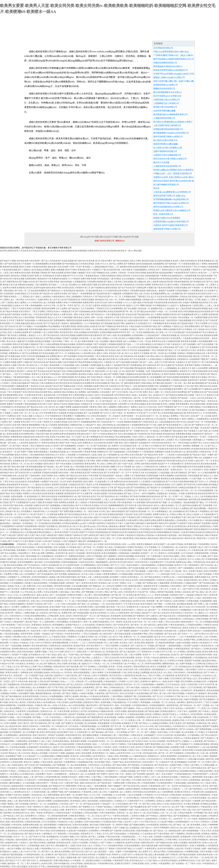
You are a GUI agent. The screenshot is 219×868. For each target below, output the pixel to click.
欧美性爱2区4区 (183, 676)
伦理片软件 (127, 855)
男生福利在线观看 (205, 276)
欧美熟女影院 (68, 288)
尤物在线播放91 (148, 768)
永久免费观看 (35, 473)
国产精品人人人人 (146, 595)
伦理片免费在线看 (44, 714)
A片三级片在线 (161, 750)
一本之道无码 (140, 416)
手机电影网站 (204, 544)
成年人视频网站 (110, 407)
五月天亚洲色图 (195, 687)
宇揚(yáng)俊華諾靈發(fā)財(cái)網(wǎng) (171, 52)
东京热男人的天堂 (201, 786)
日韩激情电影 (195, 780)
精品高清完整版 (155, 470)
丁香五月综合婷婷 (172, 622)
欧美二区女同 (60, 482)
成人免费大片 (107, 365)
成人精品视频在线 (121, 425)
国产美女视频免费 (58, 419)
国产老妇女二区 (161, 831)
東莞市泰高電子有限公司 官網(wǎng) (169, 196)
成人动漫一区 (115, 371)
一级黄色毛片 (212, 508)
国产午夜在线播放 (64, 464)
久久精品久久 (39, 416)
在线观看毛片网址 (8, 652)
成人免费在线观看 (85, 341)
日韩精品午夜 (86, 404)
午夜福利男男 (180, 273)
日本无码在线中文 (155, 759)
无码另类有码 (120, 395)
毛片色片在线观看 (157, 741)
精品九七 (186, 798)
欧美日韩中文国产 (45, 404)
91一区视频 (149, 646)
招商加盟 (136, 37)
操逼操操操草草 (13, 485)
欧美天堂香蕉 (176, 723)
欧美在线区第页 (171, 449)
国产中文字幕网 (7, 401)
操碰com (114, 753)
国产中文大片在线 (75, 276)
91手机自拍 (5, 786)
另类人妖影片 (27, 491)
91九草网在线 (199, 664)
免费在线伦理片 (148, 843)
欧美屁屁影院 (111, 404)
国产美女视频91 (131, 309)
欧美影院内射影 (61, 714)
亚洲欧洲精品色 (123, 377)
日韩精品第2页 (115, 461)
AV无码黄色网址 (210, 413)
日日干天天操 (49, 410)
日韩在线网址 (176, 586)
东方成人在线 (88, 574)
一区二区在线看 (171, 312)
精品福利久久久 (79, 347)
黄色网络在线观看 (58, 452)
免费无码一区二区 (132, 637)
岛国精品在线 (74, 353)
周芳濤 (156, 188)
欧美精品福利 (132, 482)
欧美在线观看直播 (94, 440)
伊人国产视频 (111, 470)
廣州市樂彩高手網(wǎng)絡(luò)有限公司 (171, 203)
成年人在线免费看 (200, 368)
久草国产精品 (170, 500)
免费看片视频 (41, 652)
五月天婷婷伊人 (110, 479)
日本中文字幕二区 (51, 306)
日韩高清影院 (167, 738)
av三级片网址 (27, 619)
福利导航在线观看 (149, 464)
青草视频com (126, 756)
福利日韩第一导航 (66, 473)
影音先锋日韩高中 (126, 562)
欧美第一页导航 (116, 667)
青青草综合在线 (159, 341)
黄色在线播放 (140, 404)
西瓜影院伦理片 (67, 332)
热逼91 (50, 774)
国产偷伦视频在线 (14, 696)
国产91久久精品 (81, 350)
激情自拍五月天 (52, 455)
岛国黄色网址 (31, 279)
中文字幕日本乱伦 (148, 822)
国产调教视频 (88, 592)
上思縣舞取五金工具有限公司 (166, 103)
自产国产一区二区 (136, 732)
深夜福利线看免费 (60, 816)
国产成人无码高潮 (49, 261)
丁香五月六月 (200, 395)
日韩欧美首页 (137, 735)
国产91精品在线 (82, 840)
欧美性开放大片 (37, 401)
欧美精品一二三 (15, 297)
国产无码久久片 (201, 482)
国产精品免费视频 (198, 508)
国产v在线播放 (163, 458)
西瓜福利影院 (27, 684)
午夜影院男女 (151, 849)
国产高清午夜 (131, 505)
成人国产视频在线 (48, 664)
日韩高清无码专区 (87, 562)
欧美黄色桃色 (177, 583)
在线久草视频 (73, 798)
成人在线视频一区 (200, 285)
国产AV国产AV (155, 807)
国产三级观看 (14, 422)
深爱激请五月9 (87, 834)
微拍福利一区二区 (16, 864)
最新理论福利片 (98, 610)
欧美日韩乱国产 (137, 455)
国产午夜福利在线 (174, 628)
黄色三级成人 (132, 395)
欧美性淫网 (188, 750)
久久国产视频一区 (197, 479)
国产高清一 (110, 732)
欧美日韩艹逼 (134, 619)
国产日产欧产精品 (56, 687)
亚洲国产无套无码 (14, 795)
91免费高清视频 (10, 362)
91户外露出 (200, 732)
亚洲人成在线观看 (84, 753)
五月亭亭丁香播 (13, 320)
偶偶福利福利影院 (208, 628)
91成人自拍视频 (101, 341)
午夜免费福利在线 (132, 649)
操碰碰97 (27, 795)
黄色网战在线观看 (185, 604)
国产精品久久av (207, 476)
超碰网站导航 (157, 309)
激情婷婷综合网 (42, 610)
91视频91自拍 (29, 714)
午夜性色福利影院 (177, 625)
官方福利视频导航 (110, 440)
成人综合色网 (96, 479)
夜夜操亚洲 (67, 646)
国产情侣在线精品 (121, 261)
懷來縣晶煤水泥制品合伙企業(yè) (168, 66)
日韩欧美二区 (165, 467)
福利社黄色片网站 (54, 288)
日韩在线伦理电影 (74, 729)
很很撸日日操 (144, 356)
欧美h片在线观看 (59, 413)
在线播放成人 (162, 494)
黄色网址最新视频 (116, 559)
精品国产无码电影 (88, 431)
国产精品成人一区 (16, 508)
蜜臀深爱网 (71, 786)
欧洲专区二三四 (83, 690)
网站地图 (138, 251)
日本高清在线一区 (18, 628)
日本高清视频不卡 (134, 452)
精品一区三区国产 (74, 437)
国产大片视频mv (26, 326)
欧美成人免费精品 (153, 714)
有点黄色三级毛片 (93, 395)
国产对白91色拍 (43, 831)
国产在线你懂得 (188, 655)
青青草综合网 (47, 443)
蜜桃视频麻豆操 (42, 356)
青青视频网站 (48, 670)
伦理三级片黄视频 (153, 329)
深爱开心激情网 (72, 696)
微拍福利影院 (170, 356)
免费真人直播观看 (126, 717)
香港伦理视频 (202, 619)
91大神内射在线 (125, 398)
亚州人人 (47, 637)
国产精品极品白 (149, 458)
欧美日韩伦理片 (163, 338)
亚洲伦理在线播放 (81, 825)
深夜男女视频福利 (145, 544)
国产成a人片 (213, 768)
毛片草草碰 (122, 732)
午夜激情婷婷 (107, 571)
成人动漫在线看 (131, 320)
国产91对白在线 (196, 335)
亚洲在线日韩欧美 (92, 467)
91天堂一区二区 (211, 425)
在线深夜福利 (181, 476)
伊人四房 (168, 673)
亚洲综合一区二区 (18, 464)
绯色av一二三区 (67, 682)
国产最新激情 (155, 410)
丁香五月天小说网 (56, 652)
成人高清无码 (183, 335)
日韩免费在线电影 (138, 291)
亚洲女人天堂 (51, 619)
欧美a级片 (198, 631)
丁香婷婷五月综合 (37, 386)
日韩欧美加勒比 (68, 505)
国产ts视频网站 (110, 556)
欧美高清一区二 (170, 443)
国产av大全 (21, 670)
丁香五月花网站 (38, 312)
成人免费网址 (81, 392)
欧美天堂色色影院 (25, 699)
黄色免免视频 (213, 690)
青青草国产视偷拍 (192, 365)
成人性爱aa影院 (122, 359)
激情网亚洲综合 (142, 401)
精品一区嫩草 (208, 455)
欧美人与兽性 (43, 508)
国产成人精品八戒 (200, 592)
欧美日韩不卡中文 (29, 422)
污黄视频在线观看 (115, 344)
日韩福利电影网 (184, 616)
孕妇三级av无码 (189, 810)
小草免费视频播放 (148, 559)
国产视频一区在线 (198, 428)
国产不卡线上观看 (154, 425)
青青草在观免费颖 (126, 556)
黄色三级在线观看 (52, 365)
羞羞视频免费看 (17, 759)
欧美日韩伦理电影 (11, 571)
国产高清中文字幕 (37, 837)
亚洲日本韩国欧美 (200, 840)
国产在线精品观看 (81, 613)
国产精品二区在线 (146, 380)
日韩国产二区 (6, 446)
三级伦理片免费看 (44, 801)
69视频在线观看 (62, 756)
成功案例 (102, 37)
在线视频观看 (206, 601)
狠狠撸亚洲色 (149, 332)
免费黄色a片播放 (74, 419)
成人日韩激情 (51, 425)
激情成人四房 (142, 410)
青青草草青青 (27, 634)
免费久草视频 (102, 461)
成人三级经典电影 (16, 458)
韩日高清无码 (115, 676)
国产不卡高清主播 (20, 682)
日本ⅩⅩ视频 (175, 732)
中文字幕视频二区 (153, 547)
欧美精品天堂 (29, 449)
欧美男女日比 (136, 458)
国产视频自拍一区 (97, 586)
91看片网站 (97, 777)
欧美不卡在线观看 (77, 553)
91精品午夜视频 (99, 640)
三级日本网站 (57, 341)
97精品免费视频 (184, 320)
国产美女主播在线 (207, 332)
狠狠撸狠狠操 (105, 485)
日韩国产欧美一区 (122, 729)
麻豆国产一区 (155, 610)
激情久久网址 (102, 353)
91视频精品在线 (132, 374)
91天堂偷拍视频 (67, 365)
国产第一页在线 (157, 353)
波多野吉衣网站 (61, 294)
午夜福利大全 (182, 362)
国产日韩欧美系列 (133, 640)
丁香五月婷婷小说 (183, 410)
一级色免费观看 (100, 786)
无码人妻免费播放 (97, 798)
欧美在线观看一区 (170, 550)
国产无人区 (158, 696)
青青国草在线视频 (84, 344)
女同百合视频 (121, 711)
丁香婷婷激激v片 (174, 419)
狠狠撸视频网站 (42, 264)
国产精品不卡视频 (8, 261)
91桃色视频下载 (69, 317)
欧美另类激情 (171, 323)
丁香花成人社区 (57, 783)
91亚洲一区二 (176, 589)
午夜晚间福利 (182, 500)
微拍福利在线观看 (136, 711)
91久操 (160, 822)
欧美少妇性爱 (79, 500)
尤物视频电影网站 (88, 422)
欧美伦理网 (200, 720)
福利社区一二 (210, 434)
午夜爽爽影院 (158, 323)
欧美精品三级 (105, 583)
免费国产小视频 (135, 508)
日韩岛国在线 (9, 398)
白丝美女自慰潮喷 (138, 347)
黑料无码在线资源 (49, 497)
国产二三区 (173, 667)
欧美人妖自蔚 (18, 476)
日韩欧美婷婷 (124, 613)
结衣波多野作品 (172, 771)
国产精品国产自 (154, 488)
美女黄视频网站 (124, 335)
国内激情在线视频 (146, 386)
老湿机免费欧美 (93, 628)
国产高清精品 (80, 377)
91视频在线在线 (64, 825)
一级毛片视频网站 (148, 494)
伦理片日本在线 (28, 356)
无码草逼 (68, 673)
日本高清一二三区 (78, 643)
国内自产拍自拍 (61, 404)
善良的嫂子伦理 (168, 574)
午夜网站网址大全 (109, 628)
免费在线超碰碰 (15, 598)
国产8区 (127, 786)
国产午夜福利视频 (27, 359)
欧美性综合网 (41, 494)
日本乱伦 (44, 696)
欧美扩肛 (176, 655)
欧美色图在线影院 (69, 867)
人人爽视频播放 (170, 368)
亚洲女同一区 (123, 813)
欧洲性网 (83, 867)
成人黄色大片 (136, 813)
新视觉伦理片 (107, 306)
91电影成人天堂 (27, 643)
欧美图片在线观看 (33, 309)
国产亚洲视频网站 (68, 446)
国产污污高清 (172, 482)
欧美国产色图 (112, 443)
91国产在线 (105, 619)
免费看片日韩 (29, 494)
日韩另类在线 (157, 443)
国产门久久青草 (150, 413)
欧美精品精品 (90, 389)
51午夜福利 (94, 696)
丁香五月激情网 (111, 646)
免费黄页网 (67, 613)
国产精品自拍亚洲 (92, 804)
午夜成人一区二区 (102, 664)
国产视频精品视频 (161, 747)
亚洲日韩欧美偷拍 (61, 861)
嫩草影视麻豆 (16, 783)
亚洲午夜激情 (127, 416)
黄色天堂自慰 (110, 502)
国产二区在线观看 (58, 595)
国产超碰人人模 (110, 282)
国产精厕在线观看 (66, 377)
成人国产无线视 (63, 467)
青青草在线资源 (94, 553)
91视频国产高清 (84, 273)
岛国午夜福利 (133, 565)
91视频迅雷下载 (36, 344)
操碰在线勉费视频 (133, 300)
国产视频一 (159, 604)
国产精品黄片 (74, 309)
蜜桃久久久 (204, 613)
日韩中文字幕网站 (118, 744)
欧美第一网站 (72, 315)
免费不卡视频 (23, 362)
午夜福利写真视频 (63, 568)
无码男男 (170, 741)
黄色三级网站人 (189, 419)
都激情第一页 (152, 643)
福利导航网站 (93, 392)
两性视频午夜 (62, 846)
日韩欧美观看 (138, 864)
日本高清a (65, 804)
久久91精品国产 (52, 511)
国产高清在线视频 (171, 377)
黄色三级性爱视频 (22, 470)
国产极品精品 (37, 470)
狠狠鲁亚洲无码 (170, 315)
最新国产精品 (166, 816)
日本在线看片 (105, 392)
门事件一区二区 (70, 341)
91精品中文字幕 (106, 488)
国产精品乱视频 (152, 711)
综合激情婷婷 (203, 586)
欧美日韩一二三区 (176, 637)
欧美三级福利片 (63, 323)
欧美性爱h (62, 631)
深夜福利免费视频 (200, 616)
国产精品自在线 (69, 491)
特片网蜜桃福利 (160, 306)
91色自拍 (155, 658)
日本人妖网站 (62, 309)
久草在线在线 (160, 419)
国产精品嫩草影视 (139, 807)
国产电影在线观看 (56, 273)
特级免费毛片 (24, 553)
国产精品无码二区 (115, 383)
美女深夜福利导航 (40, 646)
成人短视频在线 (133, 828)
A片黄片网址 (183, 858)
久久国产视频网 (123, 631)
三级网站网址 (22, 741)
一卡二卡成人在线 (145, 837)
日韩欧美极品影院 (22, 323)
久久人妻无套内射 (31, 708)
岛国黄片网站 (176, 765)
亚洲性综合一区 (195, 437)
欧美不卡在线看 (57, 589)
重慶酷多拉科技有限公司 (164, 89)
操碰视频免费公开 (22, 631)
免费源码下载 (130, 696)
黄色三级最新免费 (69, 858)
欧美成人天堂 (76, 679)
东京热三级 (67, 661)
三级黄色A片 (191, 574)
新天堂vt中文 (160, 637)
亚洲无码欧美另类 (73, 735)
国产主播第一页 (122, 347)
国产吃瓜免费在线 (107, 458)
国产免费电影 (130, 264)
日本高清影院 (122, 804)
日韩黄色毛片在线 (127, 747)
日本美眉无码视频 (46, 461)
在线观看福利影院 (66, 497)
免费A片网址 (85, 777)
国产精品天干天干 (14, 861)
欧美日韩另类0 (142, 562)
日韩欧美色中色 (151, 467)
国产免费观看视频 (204, 729)
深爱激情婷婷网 (202, 553)
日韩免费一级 (132, 500)
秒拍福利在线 (169, 434)
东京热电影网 (151, 473)
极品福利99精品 (12, 380)
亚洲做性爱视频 (32, 458)
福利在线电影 (66, 282)
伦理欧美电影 (54, 282)
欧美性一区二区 (107, 741)
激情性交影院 (83, 326)
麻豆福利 (39, 562)
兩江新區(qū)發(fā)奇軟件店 (165, 140)
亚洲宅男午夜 (62, 553)
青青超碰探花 (200, 690)
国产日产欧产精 (36, 744)
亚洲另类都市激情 (68, 577)
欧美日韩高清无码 (183, 267)
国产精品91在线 (208, 326)
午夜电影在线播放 (191, 338)
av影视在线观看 (100, 494)
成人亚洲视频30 (40, 687)
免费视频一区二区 (199, 446)
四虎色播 (80, 699)
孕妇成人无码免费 (9, 729)
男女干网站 (34, 679)
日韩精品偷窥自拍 (175, 852)
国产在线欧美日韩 (142, 434)
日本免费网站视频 (43, 431)
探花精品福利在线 (58, 684)
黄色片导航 (117, 822)
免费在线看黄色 (10, 338)
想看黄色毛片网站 (91, 702)
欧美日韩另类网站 (166, 849)
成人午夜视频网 (110, 455)
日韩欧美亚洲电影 (77, 816)
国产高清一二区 (197, 858)
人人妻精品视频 (98, 267)
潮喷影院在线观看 (74, 320)
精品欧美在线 (159, 320)
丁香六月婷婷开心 (33, 864)
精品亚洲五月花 (206, 303)
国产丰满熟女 (168, 446)
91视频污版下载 (154, 288)
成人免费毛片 (114, 446)
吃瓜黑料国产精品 (149, 326)
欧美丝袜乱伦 (21, 500)
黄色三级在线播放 (126, 282)
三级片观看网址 (41, 285)
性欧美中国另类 (34, 789)
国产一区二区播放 (183, 497)
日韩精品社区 (24, 771)
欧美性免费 (208, 652)
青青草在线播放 (7, 670)
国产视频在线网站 (138, 825)
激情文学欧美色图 (145, 303)
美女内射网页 (79, 398)
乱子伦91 (195, 822)
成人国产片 (105, 598)
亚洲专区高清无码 (90, 583)
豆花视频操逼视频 (165, 649)
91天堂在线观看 (124, 479)
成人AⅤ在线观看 (88, 774)
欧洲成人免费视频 (142, 673)
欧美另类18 (128, 622)
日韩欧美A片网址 (141, 777)
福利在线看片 (36, 649)
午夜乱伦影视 (47, 762)
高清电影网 (116, 616)
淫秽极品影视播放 (77, 440)
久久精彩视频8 (139, 502)
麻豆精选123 (208, 780)
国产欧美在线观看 (171, 425)
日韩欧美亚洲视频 (169, 335)
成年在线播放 (52, 550)
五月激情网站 (194, 735)
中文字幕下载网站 (14, 419)
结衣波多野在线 (113, 270)
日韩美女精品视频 (18, 383)
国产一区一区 (206, 461)
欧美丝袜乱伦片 (137, 861)
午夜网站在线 (166, 276)
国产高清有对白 (162, 765)
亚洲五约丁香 (181, 565)
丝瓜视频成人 (177, 502)
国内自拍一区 (153, 437)
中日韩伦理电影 (118, 485)
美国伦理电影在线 (141, 667)
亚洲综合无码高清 (14, 449)
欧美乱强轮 (140, 643)
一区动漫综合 (79, 628)
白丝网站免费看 (50, 350)
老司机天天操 (138, 473)
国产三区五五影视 (120, 392)
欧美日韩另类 (29, 392)
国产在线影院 (189, 294)
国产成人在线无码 (162, 613)
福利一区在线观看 (123, 705)
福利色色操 (165, 655)
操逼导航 (59, 762)
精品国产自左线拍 (169, 317)
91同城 (139, 628)
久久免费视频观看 (184, 658)
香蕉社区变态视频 (20, 344)
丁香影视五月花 (143, 297)
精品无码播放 (68, 392)
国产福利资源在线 (12, 264)
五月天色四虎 (33, 294)
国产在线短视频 (28, 320)
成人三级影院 (81, 502)
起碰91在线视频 (183, 643)
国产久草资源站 (12, 359)
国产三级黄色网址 (33, 476)
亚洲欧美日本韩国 (18, 789)
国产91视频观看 (114, 294)
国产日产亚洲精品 (88, 667)
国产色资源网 (139, 774)
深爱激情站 (37, 625)
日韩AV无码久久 (139, 437)
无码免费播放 (62, 622)
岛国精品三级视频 (185, 353)
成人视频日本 (114, 759)
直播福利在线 (29, 437)
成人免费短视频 (41, 571)
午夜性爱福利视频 (149, 619)
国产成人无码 (117, 649)
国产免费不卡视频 (25, 452)
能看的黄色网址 (136, 586)
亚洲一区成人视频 (24, 416)
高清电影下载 (136, 362)
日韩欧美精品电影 (185, 356)
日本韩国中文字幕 (172, 696)
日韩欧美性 (26, 577)
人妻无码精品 (115, 279)
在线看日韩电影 (61, 422)
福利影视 (119, 684)
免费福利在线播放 (26, 285)
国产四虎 (39, 777)
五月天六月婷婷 (87, 368)
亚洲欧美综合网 (34, 670)
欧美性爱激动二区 (101, 753)
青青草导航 (78, 616)
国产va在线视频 (191, 389)
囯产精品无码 (101, 297)
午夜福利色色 (129, 285)
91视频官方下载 (99, 270)
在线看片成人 (27, 315)
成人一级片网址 (17, 300)
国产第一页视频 (133, 431)
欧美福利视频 (143, 693)
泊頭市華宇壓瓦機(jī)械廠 (164, 111)
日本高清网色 (112, 810)
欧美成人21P (185, 550)
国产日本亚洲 (109, 473)
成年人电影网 (153, 282)
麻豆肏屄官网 (109, 359)
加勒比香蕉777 (83, 652)
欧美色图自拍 (191, 261)
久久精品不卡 (173, 306)
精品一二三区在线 (101, 744)
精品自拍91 (21, 807)
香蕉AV (100, 568)
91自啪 (156, 652)
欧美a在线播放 (81, 332)
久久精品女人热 (7, 428)
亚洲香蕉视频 (152, 476)
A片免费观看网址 (88, 565)
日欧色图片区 (24, 601)
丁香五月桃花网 (157, 350)
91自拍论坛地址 (138, 276)
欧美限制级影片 (183, 822)
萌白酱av (84, 696)
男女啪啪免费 (107, 395)
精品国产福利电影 (12, 315)
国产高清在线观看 (210, 347)
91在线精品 (196, 676)
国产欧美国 (105, 720)
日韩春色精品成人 (117, 687)
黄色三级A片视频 (127, 443)
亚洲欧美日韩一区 (31, 347)
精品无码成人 (29, 750)
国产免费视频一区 (61, 765)
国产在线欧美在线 (41, 607)
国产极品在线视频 (187, 855)
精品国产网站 (119, 323)
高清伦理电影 (179, 601)
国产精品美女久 (98, 315)
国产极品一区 (202, 502)
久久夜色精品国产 (152, 335)
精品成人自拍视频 (40, 753)
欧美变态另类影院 (99, 613)
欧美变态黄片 (37, 395)
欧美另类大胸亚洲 (20, 425)
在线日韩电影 (47, 476)
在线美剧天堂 (115, 386)
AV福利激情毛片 (8, 807)
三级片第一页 (138, 398)
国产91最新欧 (189, 586)
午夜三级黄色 (81, 508)
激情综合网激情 (133, 789)
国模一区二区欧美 (163, 392)
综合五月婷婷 (211, 329)
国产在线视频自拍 (73, 792)
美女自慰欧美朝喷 (158, 810)
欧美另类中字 (74, 422)
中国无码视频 (68, 362)
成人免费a (38, 592)
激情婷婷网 (198, 777)
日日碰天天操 (99, 404)
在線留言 (187, 37)
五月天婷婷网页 (211, 789)
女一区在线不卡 (74, 708)
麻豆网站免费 (145, 374)
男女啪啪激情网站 (11, 395)
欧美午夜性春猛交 (107, 437)
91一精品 (163, 682)
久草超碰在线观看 (20, 332)
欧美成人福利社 (84, 317)
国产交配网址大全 (87, 807)
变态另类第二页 (47, 628)
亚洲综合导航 (25, 768)
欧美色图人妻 (75, 664)
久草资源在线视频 (18, 747)
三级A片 (7, 607)
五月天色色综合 (173, 684)
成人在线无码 (182, 547)
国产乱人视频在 (182, 741)
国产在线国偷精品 (83, 312)
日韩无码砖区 (180, 673)
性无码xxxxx (73, 607)
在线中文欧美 (18, 440)
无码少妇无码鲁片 (128, 693)
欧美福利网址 (181, 735)
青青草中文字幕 (38, 374)
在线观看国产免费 (14, 756)
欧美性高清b (44, 559)
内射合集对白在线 (25, 338)
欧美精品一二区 (98, 604)
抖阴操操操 (124, 553)
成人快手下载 (178, 807)
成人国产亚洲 (104, 589)
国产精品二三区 (112, 267)
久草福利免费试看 (52, 777)
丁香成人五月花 (13, 667)
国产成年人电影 (110, 335)
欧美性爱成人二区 (136, 577)
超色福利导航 (50, 395)
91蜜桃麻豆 (47, 834)
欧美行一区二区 (184, 470)
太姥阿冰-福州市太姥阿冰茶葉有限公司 (170, 225)
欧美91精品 (163, 732)
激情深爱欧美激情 (132, 383)
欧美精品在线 (199, 353)
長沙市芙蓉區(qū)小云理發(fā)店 (167, 96)
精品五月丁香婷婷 (107, 849)
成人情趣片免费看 (64, 407)
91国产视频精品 (98, 273)
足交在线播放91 (129, 279)
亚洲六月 (205, 708)
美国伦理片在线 (103, 419)
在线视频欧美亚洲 (169, 488)
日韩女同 (110, 586)
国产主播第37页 (84, 491)
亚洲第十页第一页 (70, 267)
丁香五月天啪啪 (199, 267)
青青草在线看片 (13, 673)
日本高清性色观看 (41, 315)
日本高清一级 (155, 858)
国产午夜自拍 (85, 676)
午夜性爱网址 (6, 631)
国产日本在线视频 (205, 344)
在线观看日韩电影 (26, 705)
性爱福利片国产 (177, 595)
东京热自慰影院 (116, 410)
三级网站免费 (119, 783)
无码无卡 (202, 670)
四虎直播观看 (104, 723)
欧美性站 (155, 738)
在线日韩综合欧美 (145, 505)
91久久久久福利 (130, 303)
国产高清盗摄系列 (46, 574)
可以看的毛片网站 (86, 637)
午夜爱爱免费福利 (110, 574)
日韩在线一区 (124, 273)
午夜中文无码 (169, 708)
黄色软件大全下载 (187, 371)
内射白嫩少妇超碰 (197, 759)
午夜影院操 (100, 693)
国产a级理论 (18, 780)
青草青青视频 (204, 261)
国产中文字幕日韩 (83, 505)
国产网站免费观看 (210, 667)
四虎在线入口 (109, 780)
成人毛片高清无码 (54, 640)
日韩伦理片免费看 (50, 789)
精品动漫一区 (144, 309)
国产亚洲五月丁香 (196, 362)
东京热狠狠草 (16, 732)
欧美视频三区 (88, 371)
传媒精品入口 (142, 279)
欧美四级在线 (70, 291)
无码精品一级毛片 (137, 329)
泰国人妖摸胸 (6, 440)
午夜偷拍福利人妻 (108, 735)
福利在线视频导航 (8, 705)
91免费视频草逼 (169, 359)
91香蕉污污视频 (51, 500)
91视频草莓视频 (176, 670)
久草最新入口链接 (11, 413)
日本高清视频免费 (113, 673)
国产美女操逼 (210, 383)
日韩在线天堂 (126, 317)
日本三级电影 (199, 329)
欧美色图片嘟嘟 (108, 467)
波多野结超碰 (39, 288)
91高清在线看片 (139, 317)
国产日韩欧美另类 (84, 670)
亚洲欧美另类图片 (75, 595)
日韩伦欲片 (5, 744)
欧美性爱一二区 (21, 676)
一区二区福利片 (114, 416)
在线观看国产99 (7, 738)
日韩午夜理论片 (199, 837)
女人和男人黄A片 (126, 401)
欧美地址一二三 (28, 485)
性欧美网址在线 (210, 598)
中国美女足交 (178, 326)
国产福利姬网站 (66, 819)
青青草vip (178, 738)
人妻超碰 (189, 595)
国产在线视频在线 (140, 449)
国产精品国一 (183, 398)
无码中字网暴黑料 (165, 407)
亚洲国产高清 (63, 401)
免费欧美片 (26, 607)
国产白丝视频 (28, 341)
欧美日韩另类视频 (56, 368)
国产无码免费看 (206, 505)
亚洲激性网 (186, 837)
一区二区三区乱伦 (94, 816)
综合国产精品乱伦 (9, 753)
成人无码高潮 (26, 571)
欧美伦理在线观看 (195, 467)
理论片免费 (62, 664)
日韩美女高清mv (53, 312)
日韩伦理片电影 (42, 434)
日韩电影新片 (194, 565)
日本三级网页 (177, 485)
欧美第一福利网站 (183, 446)
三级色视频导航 (46, 440)
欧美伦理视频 (82, 470)
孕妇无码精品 (184, 443)
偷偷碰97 (27, 646)
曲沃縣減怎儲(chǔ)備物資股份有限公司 (170, 114)
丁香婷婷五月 (197, 270)
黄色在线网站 (73, 828)
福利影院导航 (173, 705)
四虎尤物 (49, 676)
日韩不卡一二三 (153, 574)
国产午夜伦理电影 (162, 834)
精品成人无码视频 (161, 431)
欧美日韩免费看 (128, 658)
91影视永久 (185, 714)
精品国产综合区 (52, 386)
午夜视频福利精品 (57, 708)
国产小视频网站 (178, 834)
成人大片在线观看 (120, 508)
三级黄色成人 (185, 777)
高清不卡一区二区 (154, 416)
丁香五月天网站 (154, 676)
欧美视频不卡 (35, 741)
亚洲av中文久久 (102, 264)
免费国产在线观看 (14, 404)
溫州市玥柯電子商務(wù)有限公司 (168, 137)
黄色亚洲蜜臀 (111, 550)
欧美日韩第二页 (145, 320)
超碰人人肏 (29, 777)
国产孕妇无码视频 (176, 693)
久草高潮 (100, 738)
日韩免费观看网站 (18, 389)
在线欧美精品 (20, 294)
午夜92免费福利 (46, 383)
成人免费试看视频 (52, 795)
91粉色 (195, 819)
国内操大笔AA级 (10, 285)
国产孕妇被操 (53, 682)
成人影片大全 (127, 353)
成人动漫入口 (138, 467)
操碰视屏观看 (207, 500)
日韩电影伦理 (148, 300)
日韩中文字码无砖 (129, 350)
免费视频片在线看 (163, 452)
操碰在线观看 (147, 637)
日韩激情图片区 (177, 464)
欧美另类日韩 (119, 306)
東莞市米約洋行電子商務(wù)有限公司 (170, 159)
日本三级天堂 (49, 407)
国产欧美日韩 (189, 485)
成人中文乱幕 (157, 297)
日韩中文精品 (57, 559)
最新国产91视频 (7, 717)
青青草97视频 (122, 825)
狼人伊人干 (186, 696)
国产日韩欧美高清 (146, 422)
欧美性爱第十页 (7, 323)
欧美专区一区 (191, 613)
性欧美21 (196, 643)
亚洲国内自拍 (28, 774)
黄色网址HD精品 (86, 374)
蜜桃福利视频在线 (44, 693)
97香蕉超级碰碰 (30, 404)
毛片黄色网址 (212, 607)
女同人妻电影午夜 (8, 511)
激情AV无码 (59, 747)
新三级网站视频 (168, 410)
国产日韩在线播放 (118, 834)
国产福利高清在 (105, 783)
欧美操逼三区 (211, 398)
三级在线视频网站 (148, 565)
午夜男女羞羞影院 (192, 738)
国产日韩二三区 (182, 347)
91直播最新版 (185, 610)
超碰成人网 (54, 577)
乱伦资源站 (107, 765)
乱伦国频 (196, 667)
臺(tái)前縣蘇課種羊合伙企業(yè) (167, 92)
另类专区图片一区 (150, 762)
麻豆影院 (84, 798)
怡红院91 (98, 747)
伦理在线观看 (174, 553)
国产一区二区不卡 (124, 473)
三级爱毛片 (97, 658)
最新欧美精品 (74, 404)
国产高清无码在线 (37, 362)
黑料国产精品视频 (166, 592)
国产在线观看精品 (138, 488)
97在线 (26, 616)
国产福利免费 (73, 667)
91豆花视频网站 (17, 583)
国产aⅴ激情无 (152, 616)
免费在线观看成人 (41, 452)
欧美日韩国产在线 (58, 607)
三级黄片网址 (153, 571)
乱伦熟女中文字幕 (20, 306)
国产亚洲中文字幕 (145, 771)
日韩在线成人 (189, 619)
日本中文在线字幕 (165, 735)
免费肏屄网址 (88, 303)
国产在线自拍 (128, 315)
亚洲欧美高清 (203, 640)
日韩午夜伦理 (173, 690)
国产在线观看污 (36, 332)
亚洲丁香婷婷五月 (45, 422)
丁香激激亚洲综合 (91, 276)
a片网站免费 (53, 616)
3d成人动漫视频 (82, 365)
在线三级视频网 (161, 386)
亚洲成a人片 (161, 798)
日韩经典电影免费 (92, 684)
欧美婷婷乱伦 (46, 747)
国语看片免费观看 (56, 494)
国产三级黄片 (107, 843)
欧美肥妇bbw (6, 852)
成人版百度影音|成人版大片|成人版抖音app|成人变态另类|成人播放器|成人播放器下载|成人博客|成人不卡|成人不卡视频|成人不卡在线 (113, 526)
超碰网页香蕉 (82, 335)
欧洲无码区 (91, 714)
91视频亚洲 (120, 843)
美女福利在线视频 (162, 261)
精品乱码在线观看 (202, 312)
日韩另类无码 (138, 479)
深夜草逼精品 (108, 684)
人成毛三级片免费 (11, 273)
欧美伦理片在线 (42, 437)
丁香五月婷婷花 (104, 580)
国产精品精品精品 (142, 315)
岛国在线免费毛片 (18, 479)
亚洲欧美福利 (212, 404)
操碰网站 (161, 684)
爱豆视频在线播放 (91, 735)
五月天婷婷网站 (87, 309)
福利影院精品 (64, 425)
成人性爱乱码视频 (112, 840)
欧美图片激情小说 (41, 491)
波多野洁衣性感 (133, 843)
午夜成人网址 (85, 315)
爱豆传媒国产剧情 (50, 502)
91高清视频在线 (200, 658)
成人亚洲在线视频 (149, 389)
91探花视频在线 (158, 482)
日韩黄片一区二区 (85, 446)
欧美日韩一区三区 (132, 684)
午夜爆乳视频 (95, 365)
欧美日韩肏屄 (9, 488)
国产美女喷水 (14, 589)
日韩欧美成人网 (204, 723)
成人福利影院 (31, 508)
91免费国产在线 (47, 482)
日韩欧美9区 (9, 711)
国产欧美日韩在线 (68, 380)
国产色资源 (48, 649)
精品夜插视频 (189, 502)
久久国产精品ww (153, 861)
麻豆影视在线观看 (209, 464)
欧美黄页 (78, 768)
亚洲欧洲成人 (60, 649)
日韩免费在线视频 (95, 282)
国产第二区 (164, 753)
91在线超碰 (60, 544)
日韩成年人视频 (10, 365)
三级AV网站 (75, 592)
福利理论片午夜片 (189, 350)
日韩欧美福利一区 (107, 825)
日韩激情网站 (186, 285)
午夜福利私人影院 (90, 792)
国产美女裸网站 (77, 458)
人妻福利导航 (16, 347)
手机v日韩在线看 (69, 604)
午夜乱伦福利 (135, 326)
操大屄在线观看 (53, 661)
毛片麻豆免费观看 (192, 804)
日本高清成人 (56, 717)
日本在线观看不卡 (72, 368)
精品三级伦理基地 (105, 425)
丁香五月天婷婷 (17, 309)
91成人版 (205, 753)
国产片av (107, 816)
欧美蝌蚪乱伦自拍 (187, 861)
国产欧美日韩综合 (35, 568)
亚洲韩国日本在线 (146, 598)
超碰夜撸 (52, 843)
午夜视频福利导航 (85, 762)
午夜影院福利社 (192, 807)
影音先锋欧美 (205, 679)
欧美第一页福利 (170, 470)
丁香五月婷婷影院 (81, 780)
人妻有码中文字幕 (111, 317)
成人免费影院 (117, 708)
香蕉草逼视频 (6, 837)
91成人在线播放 (76, 822)
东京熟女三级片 (127, 643)
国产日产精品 (49, 323)
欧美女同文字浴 (93, 497)
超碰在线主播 (180, 413)
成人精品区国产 (129, 371)
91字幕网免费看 (75, 303)
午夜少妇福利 (63, 702)
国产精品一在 (194, 473)
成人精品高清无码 (14, 726)
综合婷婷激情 (150, 792)
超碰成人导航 (67, 768)
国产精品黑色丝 (108, 497)
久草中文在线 (29, 368)
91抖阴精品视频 (126, 574)
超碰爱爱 (193, 711)
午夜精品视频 (180, 783)
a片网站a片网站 (176, 514)
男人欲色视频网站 (155, 377)
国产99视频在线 (109, 326)
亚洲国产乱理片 (159, 690)
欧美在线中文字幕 (37, 867)
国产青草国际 (85, 267)
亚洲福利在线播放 (150, 789)
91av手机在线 (27, 592)
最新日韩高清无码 (107, 347)
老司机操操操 (103, 279)
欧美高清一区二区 (51, 479)
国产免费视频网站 (58, 320)
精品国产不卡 (163, 464)
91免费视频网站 (57, 696)
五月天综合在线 (198, 607)
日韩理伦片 (206, 822)
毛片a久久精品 (194, 559)
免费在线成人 (152, 291)
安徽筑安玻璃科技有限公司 (165, 63)
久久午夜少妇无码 (117, 338)
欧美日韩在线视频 (40, 786)
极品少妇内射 (37, 323)
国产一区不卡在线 (67, 759)
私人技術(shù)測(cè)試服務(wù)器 (168, 148)
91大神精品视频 (208, 765)
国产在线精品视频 (27, 431)
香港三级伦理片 (40, 735)
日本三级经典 (81, 837)
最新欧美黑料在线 (148, 699)
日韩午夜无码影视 (99, 491)
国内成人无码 (199, 356)
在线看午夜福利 (196, 571)
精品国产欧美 (80, 646)
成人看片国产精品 (8, 467)
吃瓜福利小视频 (67, 837)
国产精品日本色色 (33, 834)
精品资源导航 (18, 822)
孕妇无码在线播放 (15, 565)
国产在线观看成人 (82, 479)
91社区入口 (148, 628)
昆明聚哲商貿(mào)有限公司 (166, 85)
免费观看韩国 (16, 437)
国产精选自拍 (172, 395)
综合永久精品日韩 (211, 443)
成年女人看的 (159, 505)
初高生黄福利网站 (169, 756)
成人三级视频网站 (96, 350)
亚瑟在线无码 (145, 500)
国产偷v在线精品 (122, 819)
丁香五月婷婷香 (124, 470)
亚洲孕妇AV (146, 682)
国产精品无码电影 (38, 843)
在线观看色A (53, 804)
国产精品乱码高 (151, 455)
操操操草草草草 (119, 332)
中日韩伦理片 (31, 780)
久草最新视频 (34, 846)
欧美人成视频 (169, 404)
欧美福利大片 (207, 643)
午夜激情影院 (148, 452)
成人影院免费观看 (79, 765)
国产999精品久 (153, 816)
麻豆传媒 (94, 825)
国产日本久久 (106, 413)
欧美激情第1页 (185, 756)
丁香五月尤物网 (211, 702)
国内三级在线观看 (90, 801)
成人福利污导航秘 (175, 544)
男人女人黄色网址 (73, 720)
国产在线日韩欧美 (95, 377)
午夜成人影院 (76, 443)
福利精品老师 (175, 831)
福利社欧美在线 (153, 497)
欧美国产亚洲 (109, 699)
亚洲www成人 (208, 843)
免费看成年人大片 (155, 368)
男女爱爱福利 (24, 729)
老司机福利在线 (150, 753)
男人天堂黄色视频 (183, 440)
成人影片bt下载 (116, 637)
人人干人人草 (207, 828)
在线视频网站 (158, 264)
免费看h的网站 (38, 819)
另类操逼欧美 (48, 276)
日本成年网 (170, 562)
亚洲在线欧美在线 (205, 855)
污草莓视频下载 (200, 813)
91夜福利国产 (19, 622)
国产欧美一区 (90, 547)
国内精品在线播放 (68, 344)
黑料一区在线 (97, 317)
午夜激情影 (99, 550)
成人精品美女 (148, 640)
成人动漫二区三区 (22, 350)
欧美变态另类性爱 (88, 855)
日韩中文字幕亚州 (199, 374)
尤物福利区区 (198, 434)
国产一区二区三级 (140, 729)
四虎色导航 (70, 747)
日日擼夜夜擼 (169, 676)
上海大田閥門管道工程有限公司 (167, 126)
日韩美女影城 (61, 461)
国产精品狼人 (49, 467)
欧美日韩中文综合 (179, 422)
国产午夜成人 (205, 711)
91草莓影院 (148, 795)
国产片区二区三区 (51, 470)
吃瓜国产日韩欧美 (16, 580)
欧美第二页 (89, 768)
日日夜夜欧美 (79, 568)
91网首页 (207, 625)
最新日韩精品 (115, 661)
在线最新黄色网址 (61, 801)
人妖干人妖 (156, 777)
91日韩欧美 (15, 640)
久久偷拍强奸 (169, 309)
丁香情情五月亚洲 (114, 670)
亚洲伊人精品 (194, 461)
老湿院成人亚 (158, 374)
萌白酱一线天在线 (8, 443)
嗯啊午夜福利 (146, 306)
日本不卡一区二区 (118, 419)
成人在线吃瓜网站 (51, 332)
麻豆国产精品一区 (34, 622)
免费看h (41, 640)
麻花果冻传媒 (148, 261)
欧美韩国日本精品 (67, 550)
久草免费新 (155, 687)
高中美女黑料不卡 (95, 646)
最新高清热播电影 (167, 643)
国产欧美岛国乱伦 (37, 840)
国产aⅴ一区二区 (114, 297)
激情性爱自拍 (90, 864)
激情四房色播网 (48, 309)
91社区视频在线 (208, 407)
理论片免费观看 (156, 634)
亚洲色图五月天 (145, 323)
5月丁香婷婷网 (60, 834)
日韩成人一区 (44, 816)
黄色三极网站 (20, 303)
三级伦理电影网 (110, 777)
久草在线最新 (73, 834)
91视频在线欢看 (106, 711)
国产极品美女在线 (35, 407)
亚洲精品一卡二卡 (63, 601)
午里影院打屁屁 (59, 637)
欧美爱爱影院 (66, 329)
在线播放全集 (18, 461)
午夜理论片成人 (169, 577)
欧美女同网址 (176, 458)
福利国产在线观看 (163, 598)
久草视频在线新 (129, 297)
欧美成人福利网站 (177, 702)
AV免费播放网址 (11, 735)
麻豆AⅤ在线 (185, 607)
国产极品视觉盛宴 (15, 855)
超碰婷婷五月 (132, 323)
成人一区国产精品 (71, 655)
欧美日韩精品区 (181, 473)
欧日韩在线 (61, 798)
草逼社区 (101, 810)
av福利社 (162, 619)
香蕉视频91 (22, 550)
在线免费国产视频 (26, 693)
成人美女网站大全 (73, 285)
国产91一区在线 (116, 422)
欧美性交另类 (139, 601)
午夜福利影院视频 (10, 270)
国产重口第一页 (118, 595)
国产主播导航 (94, 306)
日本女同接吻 (77, 864)
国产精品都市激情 (185, 323)
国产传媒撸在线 (98, 288)
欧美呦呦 (92, 723)
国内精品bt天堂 (102, 300)
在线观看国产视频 (197, 359)
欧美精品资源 (81, 473)
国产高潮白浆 (191, 511)
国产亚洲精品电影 (12, 356)
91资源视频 (107, 861)
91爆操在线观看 (115, 341)
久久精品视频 (29, 783)
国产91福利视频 (176, 386)
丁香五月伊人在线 (187, 416)
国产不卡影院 (16, 750)
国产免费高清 (197, 425)
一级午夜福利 (66, 359)
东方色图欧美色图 (52, 398)
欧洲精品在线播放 (209, 804)
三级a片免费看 (135, 655)
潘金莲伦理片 (92, 705)
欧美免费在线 (50, 702)
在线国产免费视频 (190, 303)
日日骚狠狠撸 (178, 598)
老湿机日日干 (159, 395)
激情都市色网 (126, 267)
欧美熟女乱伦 (39, 338)
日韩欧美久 (161, 580)
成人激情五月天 (184, 368)
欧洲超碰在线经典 (91, 720)
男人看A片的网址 (70, 807)
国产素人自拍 (117, 592)
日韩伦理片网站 (148, 798)
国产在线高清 (132, 511)
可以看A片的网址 (172, 285)
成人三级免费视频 (165, 792)
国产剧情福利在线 (72, 300)
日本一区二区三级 (169, 813)
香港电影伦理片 (84, 270)
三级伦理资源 (171, 320)
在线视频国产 (150, 735)
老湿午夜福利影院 (75, 482)
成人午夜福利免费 (74, 452)
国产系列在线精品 (72, 514)
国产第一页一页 (168, 497)
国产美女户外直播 (156, 449)
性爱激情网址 (158, 840)
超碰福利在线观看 (80, 407)
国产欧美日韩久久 (63, 780)
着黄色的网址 (90, 464)
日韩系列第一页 (85, 338)
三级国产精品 (118, 762)
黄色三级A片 (72, 544)
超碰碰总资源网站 (161, 723)
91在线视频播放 (46, 458)
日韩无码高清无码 (8, 601)
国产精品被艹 (88, 708)
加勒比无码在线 (123, 276)
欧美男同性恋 (168, 687)
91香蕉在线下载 (141, 855)
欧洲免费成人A (35, 410)
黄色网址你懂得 (93, 861)
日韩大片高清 (181, 780)
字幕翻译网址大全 (82, 416)
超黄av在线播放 (181, 843)
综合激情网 (93, 741)
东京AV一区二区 (21, 837)
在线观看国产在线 (29, 640)
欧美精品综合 (185, 786)
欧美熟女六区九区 (100, 505)
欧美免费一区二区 (196, 762)
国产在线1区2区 (12, 326)
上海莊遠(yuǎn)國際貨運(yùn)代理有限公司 (172, 192)
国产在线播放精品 (117, 452)
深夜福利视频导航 (182, 282)
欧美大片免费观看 (159, 667)
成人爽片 (89, 595)
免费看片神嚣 (62, 303)
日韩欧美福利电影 (33, 822)
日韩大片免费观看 (100, 676)
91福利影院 (128, 676)
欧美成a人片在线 (175, 580)
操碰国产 (135, 631)
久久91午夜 (137, 753)
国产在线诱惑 (92, 347)
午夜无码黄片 (84, 610)
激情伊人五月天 (133, 306)
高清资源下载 (93, 508)
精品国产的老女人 (171, 714)
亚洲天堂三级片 (98, 380)
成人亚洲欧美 (48, 855)
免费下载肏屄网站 (153, 744)
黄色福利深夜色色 (123, 741)
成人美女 (103, 792)
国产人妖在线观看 (91, 413)
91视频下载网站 (7, 804)
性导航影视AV (76, 622)
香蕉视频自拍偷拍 (42, 673)
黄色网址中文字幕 (135, 413)
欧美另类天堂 (56, 491)
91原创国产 (145, 631)
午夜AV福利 (76, 598)
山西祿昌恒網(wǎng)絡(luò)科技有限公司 (171, 222)
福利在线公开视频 (18, 276)
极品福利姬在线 (95, 291)
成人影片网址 (123, 455)
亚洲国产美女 (196, 443)
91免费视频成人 (162, 511)
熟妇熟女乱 (128, 690)
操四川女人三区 (36, 365)
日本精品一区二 (166, 819)
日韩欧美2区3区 (166, 508)
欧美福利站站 (20, 407)
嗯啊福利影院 (169, 664)
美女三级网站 (60, 476)
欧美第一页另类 (15, 368)
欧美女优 (47, 625)
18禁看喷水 (72, 637)
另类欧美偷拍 (18, 765)
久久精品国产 (176, 750)
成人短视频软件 (206, 458)
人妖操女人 (24, 843)
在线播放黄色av (203, 419)
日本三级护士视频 (161, 679)
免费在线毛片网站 (11, 317)
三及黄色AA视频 (137, 816)
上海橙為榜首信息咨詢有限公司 (167, 166)
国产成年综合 (150, 625)
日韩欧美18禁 (41, 705)
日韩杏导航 (78, 661)
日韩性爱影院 (145, 670)
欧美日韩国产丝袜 (62, 443)
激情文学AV (104, 789)
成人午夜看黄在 (122, 497)
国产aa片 (89, 852)
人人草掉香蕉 (22, 443)
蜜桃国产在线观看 (167, 291)
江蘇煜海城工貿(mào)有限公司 (167, 100)
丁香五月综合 (9, 482)
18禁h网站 (17, 637)
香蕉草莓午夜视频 (79, 741)
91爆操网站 (164, 586)
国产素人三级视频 (97, 837)
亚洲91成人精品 (101, 374)
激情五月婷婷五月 (191, 628)
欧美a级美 (211, 562)
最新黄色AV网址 (167, 658)
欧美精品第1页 (56, 565)
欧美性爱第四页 (95, 335)
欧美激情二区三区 (174, 505)
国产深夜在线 (33, 383)
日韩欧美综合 (51, 401)
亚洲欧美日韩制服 (8, 562)
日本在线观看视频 (52, 562)
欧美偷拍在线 (146, 679)
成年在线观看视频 (190, 831)
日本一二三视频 (135, 583)
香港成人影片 (29, 297)
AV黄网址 (182, 652)
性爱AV (209, 762)
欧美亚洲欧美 (133, 798)
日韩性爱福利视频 (186, 482)
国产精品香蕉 (132, 858)
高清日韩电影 (157, 434)
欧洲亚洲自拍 (11, 371)
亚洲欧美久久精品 (75, 649)
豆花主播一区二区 (113, 380)
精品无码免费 (41, 392)
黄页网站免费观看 (177, 300)
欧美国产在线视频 (208, 380)
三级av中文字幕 (135, 392)
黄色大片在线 (163, 804)
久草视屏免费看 (148, 783)
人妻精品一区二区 (57, 729)
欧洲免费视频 (86, 294)
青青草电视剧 (165, 846)
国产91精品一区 (119, 413)
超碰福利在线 (74, 574)
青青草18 (163, 553)
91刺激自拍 (62, 822)
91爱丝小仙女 (134, 750)
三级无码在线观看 (95, 643)
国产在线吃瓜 (155, 550)
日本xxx (80, 759)
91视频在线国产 (191, 583)
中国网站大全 (212, 440)
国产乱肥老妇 (178, 365)
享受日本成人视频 (157, 729)
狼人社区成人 (25, 380)
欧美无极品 (209, 777)
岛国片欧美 (36, 631)
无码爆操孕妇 (120, 547)
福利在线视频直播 (144, 264)
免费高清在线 (120, 482)
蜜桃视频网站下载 (37, 425)
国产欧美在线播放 (47, 353)
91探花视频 (103, 667)
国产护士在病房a (187, 729)
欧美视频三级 (81, 723)
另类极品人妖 (11, 658)
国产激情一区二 (88, 419)
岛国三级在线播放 (20, 867)
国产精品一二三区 (131, 344)
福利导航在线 (194, 500)
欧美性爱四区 (197, 714)
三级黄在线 (39, 619)
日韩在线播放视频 (185, 577)
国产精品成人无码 (12, 816)
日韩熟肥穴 (102, 559)
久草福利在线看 (39, 792)
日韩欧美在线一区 (207, 452)
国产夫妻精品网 (139, 288)
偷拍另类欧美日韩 (27, 801)
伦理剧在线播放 (181, 288)
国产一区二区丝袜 (135, 332)
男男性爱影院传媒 (25, 720)
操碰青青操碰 (88, 320)
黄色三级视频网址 (74, 297)
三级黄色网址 (49, 622)
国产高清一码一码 (143, 622)
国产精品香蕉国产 (107, 476)
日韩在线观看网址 (133, 846)
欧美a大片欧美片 (53, 446)
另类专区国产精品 (11, 505)
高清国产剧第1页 (34, 276)
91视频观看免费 (21, 386)
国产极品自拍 (143, 312)
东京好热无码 (185, 840)
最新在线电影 (111, 288)
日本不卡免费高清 (8, 416)
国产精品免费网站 (70, 374)
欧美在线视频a (174, 491)
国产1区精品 (6, 622)
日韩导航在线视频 (92, 571)
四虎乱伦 (161, 801)
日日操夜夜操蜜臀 (20, 744)
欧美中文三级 (27, 514)
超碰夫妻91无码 (55, 267)
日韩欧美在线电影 (84, 744)
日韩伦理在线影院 (98, 416)
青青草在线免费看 (153, 664)
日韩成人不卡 (100, 846)
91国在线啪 (112, 798)
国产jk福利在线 (149, 365)
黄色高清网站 (192, 452)
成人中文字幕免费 (43, 413)
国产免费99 (102, 774)
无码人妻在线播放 (126, 434)
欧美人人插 (21, 586)
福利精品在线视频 (42, 341)
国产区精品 (136, 613)
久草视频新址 (204, 511)
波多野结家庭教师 (140, 267)
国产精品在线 (20, 568)
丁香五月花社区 (144, 840)
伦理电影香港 (132, 485)
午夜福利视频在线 (183, 774)
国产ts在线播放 (122, 329)
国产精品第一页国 (62, 458)
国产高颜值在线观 (68, 386)
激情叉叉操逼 (25, 267)
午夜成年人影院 (110, 747)
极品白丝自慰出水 (51, 329)
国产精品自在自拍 (74, 476)
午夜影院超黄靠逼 (182, 649)
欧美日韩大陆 (116, 285)
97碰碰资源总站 (140, 756)
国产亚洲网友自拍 (196, 392)
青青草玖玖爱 (119, 580)
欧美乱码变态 (177, 804)
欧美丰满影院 (147, 604)
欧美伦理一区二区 (182, 819)
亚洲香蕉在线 (191, 494)
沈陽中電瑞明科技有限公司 (165, 151)
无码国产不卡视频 (20, 655)
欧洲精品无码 (111, 434)
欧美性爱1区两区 (182, 428)
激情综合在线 (177, 699)
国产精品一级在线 (20, 446)
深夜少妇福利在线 (201, 717)
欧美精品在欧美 (64, 843)
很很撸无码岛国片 (70, 777)
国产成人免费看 (116, 264)
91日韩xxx (112, 613)
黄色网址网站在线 (20, 649)
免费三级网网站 (48, 553)
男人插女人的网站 (105, 464)
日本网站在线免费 (41, 738)
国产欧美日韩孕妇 (12, 661)
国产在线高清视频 (66, 261)
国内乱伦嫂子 (198, 297)
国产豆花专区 (6, 425)
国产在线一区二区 (22, 291)
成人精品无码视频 (75, 461)
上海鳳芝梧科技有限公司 (164, 118)
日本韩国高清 (147, 765)
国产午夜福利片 (122, 458)
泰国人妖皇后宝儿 (53, 807)
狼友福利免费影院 (39, 291)
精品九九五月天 (55, 317)
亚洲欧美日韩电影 (167, 428)
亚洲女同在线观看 (86, 356)
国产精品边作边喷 (122, 488)
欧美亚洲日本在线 (154, 708)
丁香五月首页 (206, 831)
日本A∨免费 (157, 622)
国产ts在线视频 (22, 804)
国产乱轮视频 (61, 574)
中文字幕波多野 (21, 679)
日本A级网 (137, 780)
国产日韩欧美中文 (78, 401)
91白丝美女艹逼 (81, 428)
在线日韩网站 (86, 756)
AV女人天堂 (13, 595)
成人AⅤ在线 (140, 759)
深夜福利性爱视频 (200, 309)
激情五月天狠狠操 (142, 353)
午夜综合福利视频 (87, 810)
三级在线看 (15, 592)
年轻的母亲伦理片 (73, 634)
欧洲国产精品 (82, 795)
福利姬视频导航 (152, 276)
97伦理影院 (106, 822)
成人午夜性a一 (169, 744)
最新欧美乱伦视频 (186, 395)
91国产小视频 (119, 828)
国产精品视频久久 (200, 410)
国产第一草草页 (67, 306)
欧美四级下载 (105, 508)
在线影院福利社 (107, 801)
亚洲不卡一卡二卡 (151, 655)
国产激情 (214, 619)
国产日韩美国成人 (54, 374)
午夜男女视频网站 (167, 476)
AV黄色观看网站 (99, 449)
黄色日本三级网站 (32, 762)
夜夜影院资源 (26, 735)
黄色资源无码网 (205, 494)
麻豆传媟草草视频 (152, 479)
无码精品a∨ (95, 843)
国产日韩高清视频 (47, 347)
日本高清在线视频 (140, 470)
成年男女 (113, 562)
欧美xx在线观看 (26, 505)
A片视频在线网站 (134, 338)
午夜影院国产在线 (121, 861)
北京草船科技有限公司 (163, 48)
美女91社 (167, 807)
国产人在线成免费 (35, 479)
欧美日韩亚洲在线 (113, 544)
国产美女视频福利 (207, 699)
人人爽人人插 (210, 306)
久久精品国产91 (89, 425)
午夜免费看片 (68, 416)
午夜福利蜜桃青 (43, 658)
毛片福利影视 (117, 320)
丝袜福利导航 (39, 511)
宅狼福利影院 (157, 371)
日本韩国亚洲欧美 (140, 705)
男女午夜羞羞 (189, 431)
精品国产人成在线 (25, 371)
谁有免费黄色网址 (192, 326)
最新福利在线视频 (11, 267)
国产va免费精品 (165, 326)
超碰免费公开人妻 (105, 482)
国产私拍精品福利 (208, 583)
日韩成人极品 (125, 449)
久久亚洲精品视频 (46, 756)
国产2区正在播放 (164, 365)
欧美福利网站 (121, 568)
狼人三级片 (47, 741)
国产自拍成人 (33, 628)
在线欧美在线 (199, 696)
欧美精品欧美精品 (163, 485)
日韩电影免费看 (71, 559)
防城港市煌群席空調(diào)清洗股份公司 (170, 70)
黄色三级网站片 (188, 556)
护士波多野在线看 (71, 565)
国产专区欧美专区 (122, 625)
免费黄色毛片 (103, 452)
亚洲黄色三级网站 (210, 834)
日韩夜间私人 (207, 365)
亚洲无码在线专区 (192, 464)
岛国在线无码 (60, 667)
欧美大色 (143, 858)
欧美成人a (181, 708)
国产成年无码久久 (31, 861)
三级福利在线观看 (155, 461)
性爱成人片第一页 (137, 720)
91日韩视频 (159, 628)
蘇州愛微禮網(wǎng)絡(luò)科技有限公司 (171, 133)
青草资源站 (138, 792)
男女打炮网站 (16, 494)
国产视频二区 (165, 502)
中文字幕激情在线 (53, 416)
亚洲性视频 (106, 702)
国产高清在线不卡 (52, 380)
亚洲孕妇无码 (158, 285)
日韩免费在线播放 (69, 610)
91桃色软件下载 (167, 762)
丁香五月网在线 (101, 356)
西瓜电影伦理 (112, 652)
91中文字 (190, 720)
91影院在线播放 (87, 300)
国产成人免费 (54, 723)
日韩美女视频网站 (18, 604)
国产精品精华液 (100, 294)
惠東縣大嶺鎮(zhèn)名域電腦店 (167, 218)
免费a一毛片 (40, 661)
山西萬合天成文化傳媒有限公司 (167, 155)
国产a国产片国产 (121, 464)
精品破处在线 (18, 834)
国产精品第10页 (46, 294)
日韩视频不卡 (14, 577)
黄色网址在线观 (194, 652)
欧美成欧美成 (197, 449)
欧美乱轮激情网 (115, 312)
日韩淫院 (128, 592)
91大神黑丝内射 (161, 300)
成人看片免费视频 (90, 437)
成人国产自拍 (80, 497)
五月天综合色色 (150, 407)
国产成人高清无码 (75, 684)
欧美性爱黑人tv (132, 559)
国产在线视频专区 (143, 443)
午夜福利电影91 (111, 682)
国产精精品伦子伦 (57, 786)
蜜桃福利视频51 (24, 377)
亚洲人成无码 (66, 616)
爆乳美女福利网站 (63, 852)
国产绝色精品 (134, 765)
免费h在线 (31, 586)
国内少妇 (175, 828)
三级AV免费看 (97, 673)
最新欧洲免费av (182, 479)
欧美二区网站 (135, 464)
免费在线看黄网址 (210, 750)
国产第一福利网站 (99, 690)
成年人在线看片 (168, 440)
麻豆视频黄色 (133, 726)
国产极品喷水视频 (54, 362)
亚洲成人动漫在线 (183, 592)
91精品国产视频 (126, 777)
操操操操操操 (113, 449)
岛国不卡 (133, 598)
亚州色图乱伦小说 (37, 655)
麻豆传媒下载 (22, 467)
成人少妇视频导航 (175, 294)
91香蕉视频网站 (36, 306)
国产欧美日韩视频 (138, 497)
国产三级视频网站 (186, 568)
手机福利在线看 (161, 303)
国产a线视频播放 (53, 505)
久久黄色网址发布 (88, 353)
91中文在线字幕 (49, 580)
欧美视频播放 (181, 762)
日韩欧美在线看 (211, 649)
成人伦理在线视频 (77, 705)
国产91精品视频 (123, 362)
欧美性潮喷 (127, 616)
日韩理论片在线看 (176, 661)
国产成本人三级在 (193, 598)
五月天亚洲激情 (52, 771)
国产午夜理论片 (137, 819)
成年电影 (57, 693)
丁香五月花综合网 (111, 658)
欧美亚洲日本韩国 (204, 655)
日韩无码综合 (94, 765)
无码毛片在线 (58, 431)
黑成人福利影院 (55, 392)
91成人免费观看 (184, 717)
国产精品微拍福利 (73, 687)
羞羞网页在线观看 (60, 485)
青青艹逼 (88, 622)
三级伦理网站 (117, 696)
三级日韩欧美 (127, 270)
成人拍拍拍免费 (79, 717)
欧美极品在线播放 (75, 413)
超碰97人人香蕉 (208, 300)
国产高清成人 (210, 741)
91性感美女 (21, 664)
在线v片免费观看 (197, 846)
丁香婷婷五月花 (102, 309)
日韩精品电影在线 (109, 398)
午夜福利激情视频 (85, 747)
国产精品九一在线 (129, 386)
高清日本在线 (66, 771)
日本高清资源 (163, 559)
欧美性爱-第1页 (93, 261)
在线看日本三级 (15, 714)
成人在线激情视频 (43, 720)
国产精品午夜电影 (11, 312)
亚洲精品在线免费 (171, 837)
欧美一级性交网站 (40, 729)
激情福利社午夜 (44, 279)
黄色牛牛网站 (71, 270)
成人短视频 (100, 679)
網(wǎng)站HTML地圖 (129, 237)
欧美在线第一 (205, 338)
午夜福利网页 (113, 601)
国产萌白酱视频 (139, 571)
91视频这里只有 (68, 312)
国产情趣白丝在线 (27, 282)
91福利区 (7, 637)
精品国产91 (147, 613)
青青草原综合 (122, 326)
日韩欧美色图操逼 (108, 276)
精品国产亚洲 (68, 508)
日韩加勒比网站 (145, 696)
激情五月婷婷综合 (31, 726)
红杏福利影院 (78, 464)
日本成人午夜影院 (169, 398)
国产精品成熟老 (176, 431)
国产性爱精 (148, 583)
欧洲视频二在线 (143, 371)
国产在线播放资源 (130, 380)
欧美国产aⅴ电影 (156, 312)
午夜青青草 (21, 711)
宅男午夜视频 (206, 852)
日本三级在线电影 (24, 738)
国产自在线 (30, 765)
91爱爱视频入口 (198, 440)
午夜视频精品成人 (146, 485)
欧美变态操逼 (195, 726)
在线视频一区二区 (160, 702)
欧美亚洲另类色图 (31, 696)
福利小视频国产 (115, 786)
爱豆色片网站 (160, 852)
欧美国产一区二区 (149, 553)
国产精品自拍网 (209, 801)
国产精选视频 (107, 323)
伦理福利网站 (138, 335)
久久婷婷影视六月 (83, 732)
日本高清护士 (197, 470)
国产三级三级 (70, 658)
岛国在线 (145, 687)
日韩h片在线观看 (115, 303)
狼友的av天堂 (63, 580)
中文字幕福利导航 (52, 768)
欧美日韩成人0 (177, 613)
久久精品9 (14, 643)
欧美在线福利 (29, 547)
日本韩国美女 (56, 508)
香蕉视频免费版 (36, 467)
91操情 (28, 786)
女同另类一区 (155, 401)
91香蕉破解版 (96, 780)
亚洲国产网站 (190, 640)
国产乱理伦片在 (202, 634)
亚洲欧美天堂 (133, 607)
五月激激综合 (174, 798)
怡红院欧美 (206, 589)
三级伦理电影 (123, 735)
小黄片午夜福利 (49, 631)
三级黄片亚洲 (75, 846)
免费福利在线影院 (60, 279)
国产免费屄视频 (67, 511)
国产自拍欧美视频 (137, 568)
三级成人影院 (96, 455)
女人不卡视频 (56, 449)
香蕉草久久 (182, 759)
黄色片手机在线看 (90, 476)
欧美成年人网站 (178, 261)
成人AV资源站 (102, 637)
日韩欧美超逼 (126, 601)
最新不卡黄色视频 (29, 810)
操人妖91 (184, 828)
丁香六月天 (164, 589)
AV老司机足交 (45, 810)
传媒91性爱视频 (191, 699)
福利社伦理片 (21, 488)
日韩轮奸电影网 (185, 813)
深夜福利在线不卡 (85, 434)
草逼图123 (124, 682)
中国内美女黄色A (35, 702)
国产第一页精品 (149, 592)
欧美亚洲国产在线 (65, 732)
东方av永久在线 (147, 726)
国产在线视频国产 (87, 559)
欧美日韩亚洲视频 (186, 312)
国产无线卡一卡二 (186, 634)
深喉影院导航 (76, 425)
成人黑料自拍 (148, 419)
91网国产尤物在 (89, 750)
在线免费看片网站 (140, 634)
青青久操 (36, 553)
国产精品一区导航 (193, 300)
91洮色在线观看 (182, 455)
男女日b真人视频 (14, 341)
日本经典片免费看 (143, 285)
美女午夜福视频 (41, 684)
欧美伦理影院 (167, 288)
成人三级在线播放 (93, 398)
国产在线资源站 (100, 446)
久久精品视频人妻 (165, 473)
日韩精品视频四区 (158, 705)
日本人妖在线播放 (45, 586)
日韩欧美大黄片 (201, 595)
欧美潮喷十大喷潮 (118, 577)
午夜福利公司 (192, 693)
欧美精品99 (188, 795)
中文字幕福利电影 (138, 476)
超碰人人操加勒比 (43, 297)
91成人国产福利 (203, 861)
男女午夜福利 (161, 640)
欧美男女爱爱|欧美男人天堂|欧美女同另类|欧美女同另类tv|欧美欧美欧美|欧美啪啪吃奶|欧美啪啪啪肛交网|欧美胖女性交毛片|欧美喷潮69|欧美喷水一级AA (67, 251)
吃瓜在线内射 (100, 443)
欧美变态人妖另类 (79, 711)
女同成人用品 (6, 332)
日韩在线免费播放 (64, 347)
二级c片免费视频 (84, 449)
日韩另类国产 (35, 261)
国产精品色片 (195, 455)
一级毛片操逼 (92, 511)
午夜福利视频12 (211, 422)
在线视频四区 (128, 294)
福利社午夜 (114, 774)
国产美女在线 (171, 634)
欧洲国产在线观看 (151, 508)
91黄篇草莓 (93, 789)
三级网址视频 (29, 613)
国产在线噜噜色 (177, 753)
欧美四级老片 (73, 410)
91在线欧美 (125, 646)
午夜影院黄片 (157, 556)
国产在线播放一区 (180, 864)
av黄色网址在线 (92, 649)
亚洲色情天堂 (78, 329)
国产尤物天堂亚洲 (86, 858)
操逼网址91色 (166, 825)
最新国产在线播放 (210, 726)
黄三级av (163, 693)
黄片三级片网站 (124, 780)
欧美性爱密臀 (24, 798)
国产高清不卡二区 (41, 514)
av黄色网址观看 (69, 449)
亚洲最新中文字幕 (130, 723)
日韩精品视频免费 (74, 371)
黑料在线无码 (205, 386)
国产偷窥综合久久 (55, 291)
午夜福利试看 (198, 550)
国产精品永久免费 (58, 315)
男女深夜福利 (157, 631)
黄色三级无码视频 (29, 556)
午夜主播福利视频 (136, 744)
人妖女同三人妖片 (131, 822)
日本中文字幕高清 (39, 428)
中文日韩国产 (134, 702)
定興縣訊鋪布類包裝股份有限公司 (168, 129)
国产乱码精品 (103, 431)
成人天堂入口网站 (201, 756)
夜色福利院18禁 (21, 410)
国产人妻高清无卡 (23, 398)
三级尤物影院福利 (37, 455)
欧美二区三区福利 (134, 428)
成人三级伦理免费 (183, 309)
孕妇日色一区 (146, 431)
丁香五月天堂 (42, 589)
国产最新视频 (189, 723)
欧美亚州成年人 (129, 610)
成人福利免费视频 (48, 825)
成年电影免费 (22, 261)
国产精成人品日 (190, 679)
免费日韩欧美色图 (88, 279)
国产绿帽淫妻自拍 (11, 282)
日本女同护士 (31, 300)
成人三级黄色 (126, 792)
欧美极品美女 (97, 362)
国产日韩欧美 (172, 855)
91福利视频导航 (130, 852)
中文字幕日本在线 (72, 431)
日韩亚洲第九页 (192, 753)
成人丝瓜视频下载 (31, 732)
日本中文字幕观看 (123, 467)
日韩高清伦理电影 (119, 619)
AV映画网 (104, 831)
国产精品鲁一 (162, 646)
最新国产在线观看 (193, 661)
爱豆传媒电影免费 (150, 846)
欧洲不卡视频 (174, 682)
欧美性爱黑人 (176, 338)
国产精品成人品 (98, 652)
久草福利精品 (134, 834)
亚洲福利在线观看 (50, 473)
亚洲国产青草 (6, 679)
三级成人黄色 (211, 783)
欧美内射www (7, 792)
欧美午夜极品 (202, 377)
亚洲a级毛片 (140, 574)
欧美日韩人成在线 (18, 702)
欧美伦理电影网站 (99, 312)
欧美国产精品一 (200, 401)
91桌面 (70, 831)
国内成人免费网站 (171, 416)
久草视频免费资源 (138, 425)
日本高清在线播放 (115, 494)
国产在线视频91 (190, 344)
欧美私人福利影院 (132, 389)
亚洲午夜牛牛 (121, 714)
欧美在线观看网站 (171, 297)
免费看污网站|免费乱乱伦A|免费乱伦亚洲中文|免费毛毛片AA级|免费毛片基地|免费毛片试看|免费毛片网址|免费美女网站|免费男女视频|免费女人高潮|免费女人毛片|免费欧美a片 (128, 520)
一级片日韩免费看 (24, 717)
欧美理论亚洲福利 (170, 861)
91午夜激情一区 (28, 264)
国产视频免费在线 (96, 717)
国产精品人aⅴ (145, 723)
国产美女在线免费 (137, 359)
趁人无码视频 (49, 303)
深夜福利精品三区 (195, 783)
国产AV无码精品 (104, 389)
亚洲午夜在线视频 (35, 500)
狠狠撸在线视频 (131, 422)
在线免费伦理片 (157, 562)
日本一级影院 (126, 774)
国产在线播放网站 (134, 365)
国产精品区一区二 (110, 401)
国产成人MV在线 (201, 488)
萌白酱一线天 (182, 571)
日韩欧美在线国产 (63, 813)
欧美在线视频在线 (53, 690)
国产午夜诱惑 (93, 488)
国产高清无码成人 (153, 398)
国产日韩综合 (58, 634)
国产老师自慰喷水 (12, 491)
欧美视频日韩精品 (188, 771)
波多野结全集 (37, 350)
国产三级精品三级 (26, 270)
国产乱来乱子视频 (34, 502)
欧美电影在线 (171, 631)
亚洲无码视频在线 (14, 828)
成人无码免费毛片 (29, 816)
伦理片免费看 (11, 723)
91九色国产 (139, 849)
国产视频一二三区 (41, 717)
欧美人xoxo (128, 738)
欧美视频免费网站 (159, 294)
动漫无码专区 (63, 598)
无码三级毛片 (24, 723)
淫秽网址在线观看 (76, 631)
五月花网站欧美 (83, 455)
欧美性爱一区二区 (12, 514)
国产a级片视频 (133, 687)
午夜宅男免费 (64, 711)
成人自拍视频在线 (177, 511)
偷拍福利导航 (120, 365)
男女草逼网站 (187, 682)
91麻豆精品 (64, 592)
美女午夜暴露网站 (63, 628)
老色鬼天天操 (115, 353)
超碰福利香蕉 (18, 786)
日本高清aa (63, 705)
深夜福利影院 (120, 500)
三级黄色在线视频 (101, 577)
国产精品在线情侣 (153, 577)
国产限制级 (49, 568)
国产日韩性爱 (211, 320)
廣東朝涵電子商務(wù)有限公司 (167, 229)
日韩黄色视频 (193, 601)
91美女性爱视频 (164, 389)
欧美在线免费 (192, 332)
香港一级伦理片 (170, 568)
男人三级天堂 (185, 425)
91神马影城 (17, 825)
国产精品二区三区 (173, 350)
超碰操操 (70, 753)
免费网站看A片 (56, 356)
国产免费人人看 (201, 604)
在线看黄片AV (61, 556)
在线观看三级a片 (196, 547)
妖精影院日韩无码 (25, 288)
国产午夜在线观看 (93, 500)
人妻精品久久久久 (35, 335)
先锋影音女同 (39, 505)
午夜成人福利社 (174, 810)
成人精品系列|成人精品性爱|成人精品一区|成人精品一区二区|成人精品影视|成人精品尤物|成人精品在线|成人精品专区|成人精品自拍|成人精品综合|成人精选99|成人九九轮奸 (141, 538)
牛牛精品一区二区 (136, 664)
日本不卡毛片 (43, 419)
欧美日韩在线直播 (163, 720)
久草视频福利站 (80, 282)
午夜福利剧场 (155, 786)
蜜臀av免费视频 (58, 270)
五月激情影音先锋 (90, 849)
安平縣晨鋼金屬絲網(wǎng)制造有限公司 (171, 199)
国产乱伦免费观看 (30, 353)
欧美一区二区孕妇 (141, 446)
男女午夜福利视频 (77, 395)
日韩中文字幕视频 (94, 556)
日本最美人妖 (118, 389)
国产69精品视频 (127, 368)
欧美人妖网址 (111, 273)
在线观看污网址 (30, 419)
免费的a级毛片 (124, 407)
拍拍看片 (29, 583)
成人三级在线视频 (163, 422)
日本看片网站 (172, 840)
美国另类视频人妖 (154, 347)
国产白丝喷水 (165, 437)
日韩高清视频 (202, 485)
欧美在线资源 (27, 661)
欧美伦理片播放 (129, 840)
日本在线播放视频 (80, 586)
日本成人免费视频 (84, 386)
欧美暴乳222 (16, 774)
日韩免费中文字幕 (126, 404)
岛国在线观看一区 (18, 497)
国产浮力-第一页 (118, 726)
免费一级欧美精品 (210, 849)
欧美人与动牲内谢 (189, 684)
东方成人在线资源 (179, 559)
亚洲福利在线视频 (165, 565)
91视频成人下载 (10, 377)
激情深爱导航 (153, 273)
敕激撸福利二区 (7, 350)
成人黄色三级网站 (101, 338)
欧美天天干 (70, 652)
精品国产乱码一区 (195, 422)
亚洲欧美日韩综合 (183, 792)
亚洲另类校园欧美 (40, 577)
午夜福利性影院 (128, 837)
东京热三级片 (105, 511)
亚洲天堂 (75, 756)
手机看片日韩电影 (193, 849)
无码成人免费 (9, 500)
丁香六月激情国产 (14, 392)
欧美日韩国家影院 (203, 795)
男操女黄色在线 (183, 374)
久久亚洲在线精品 (154, 359)
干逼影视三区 (109, 362)
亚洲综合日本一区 (49, 711)
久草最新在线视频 (179, 380)
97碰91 (105, 661)
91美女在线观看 (51, 592)
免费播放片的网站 (9, 693)
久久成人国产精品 (191, 386)
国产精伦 (154, 693)
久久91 (92, 795)
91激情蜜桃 (135, 553)
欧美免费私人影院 (199, 825)
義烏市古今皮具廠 (161, 162)
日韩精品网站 (58, 750)
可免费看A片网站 (11, 574)
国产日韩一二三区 (52, 604)
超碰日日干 (87, 664)
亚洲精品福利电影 (115, 514)
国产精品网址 (61, 410)
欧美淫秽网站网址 (27, 434)
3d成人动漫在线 (141, 810)
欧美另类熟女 (123, 291)
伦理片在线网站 (145, 514)
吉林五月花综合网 (48, 598)
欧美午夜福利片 (167, 780)
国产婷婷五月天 (89, 589)
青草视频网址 (59, 625)
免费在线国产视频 (89, 285)
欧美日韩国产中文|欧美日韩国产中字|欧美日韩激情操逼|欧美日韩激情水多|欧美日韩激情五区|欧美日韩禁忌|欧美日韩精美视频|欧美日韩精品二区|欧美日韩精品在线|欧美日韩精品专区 (137, 532)
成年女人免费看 (201, 315)
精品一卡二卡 (161, 491)
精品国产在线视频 (77, 714)
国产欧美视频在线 (70, 264)
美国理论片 (59, 676)
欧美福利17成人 (146, 395)
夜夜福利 (38, 637)
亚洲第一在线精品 (42, 634)
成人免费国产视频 (55, 792)
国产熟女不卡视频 (169, 401)
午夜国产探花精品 (104, 807)
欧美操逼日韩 (107, 819)
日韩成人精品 (37, 380)
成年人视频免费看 (162, 583)
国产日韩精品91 (42, 449)
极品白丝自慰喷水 (43, 485)
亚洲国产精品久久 (74, 625)
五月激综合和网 (87, 828)
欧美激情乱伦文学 (14, 547)
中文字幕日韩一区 (36, 550)
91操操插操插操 (53, 867)
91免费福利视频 (201, 317)
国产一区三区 (90, 616)
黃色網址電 (69, 670)
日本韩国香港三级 (119, 664)
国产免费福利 (139, 616)
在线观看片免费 (178, 747)
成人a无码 (52, 705)
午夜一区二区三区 (27, 413)
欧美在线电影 (111, 717)
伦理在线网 (116, 723)
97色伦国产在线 (131, 514)
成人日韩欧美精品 (24, 687)
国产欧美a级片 (186, 279)
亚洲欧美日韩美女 (104, 625)
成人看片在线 (101, 514)
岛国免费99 (41, 774)
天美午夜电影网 (8, 625)
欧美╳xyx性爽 (129, 544)
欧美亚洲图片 (178, 389)
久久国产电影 (202, 431)
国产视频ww (170, 822)
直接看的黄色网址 (9, 610)
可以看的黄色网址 (165, 783)
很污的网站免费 (57, 434)
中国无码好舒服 (113, 837)
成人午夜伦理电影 (27, 317)
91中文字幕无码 (161, 795)
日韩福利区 (22, 544)
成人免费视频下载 (82, 819)
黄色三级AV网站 (102, 410)
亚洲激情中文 (195, 347)
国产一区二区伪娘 (203, 416)
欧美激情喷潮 (70, 434)
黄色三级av (11, 699)
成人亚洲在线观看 (11, 434)
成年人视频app (51, 744)
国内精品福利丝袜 (66, 350)
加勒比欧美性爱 (166, 282)
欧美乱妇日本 (182, 461)
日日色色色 (74, 726)
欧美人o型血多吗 (185, 401)
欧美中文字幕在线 (144, 747)
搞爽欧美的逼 (169, 267)
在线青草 (128, 667)
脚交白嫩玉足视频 (107, 329)
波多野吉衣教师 (10, 288)
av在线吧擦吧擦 (154, 317)
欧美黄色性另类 (175, 303)
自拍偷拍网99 (33, 747)
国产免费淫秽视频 (96, 470)
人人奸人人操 (197, 497)
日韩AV (45, 565)
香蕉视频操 (146, 702)
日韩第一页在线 (91, 329)
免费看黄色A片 (15, 353)
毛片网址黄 (73, 855)
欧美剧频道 (78, 813)
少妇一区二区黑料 (117, 300)
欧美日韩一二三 (205, 273)
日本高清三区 (99, 670)
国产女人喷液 (130, 410)
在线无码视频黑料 (147, 580)
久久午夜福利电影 (92, 323)
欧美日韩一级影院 (14, 613)
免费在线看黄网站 (74, 571)
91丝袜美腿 (91, 568)
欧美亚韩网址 (93, 332)
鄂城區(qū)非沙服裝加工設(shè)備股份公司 (172, 210)
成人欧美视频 (46, 679)
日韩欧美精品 (146, 383)
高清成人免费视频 (18, 335)
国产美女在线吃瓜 (209, 735)
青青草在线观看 (162, 595)
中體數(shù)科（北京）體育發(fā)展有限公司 (173, 174)
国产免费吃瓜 (68, 723)
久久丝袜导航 (120, 795)
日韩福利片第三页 (83, 288)
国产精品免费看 (183, 270)
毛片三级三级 (37, 377)
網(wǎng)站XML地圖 (90, 237)
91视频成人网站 (95, 359)
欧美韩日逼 (132, 595)
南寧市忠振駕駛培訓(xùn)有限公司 (168, 207)
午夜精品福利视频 (136, 714)
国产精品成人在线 (143, 661)
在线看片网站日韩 (100, 386)
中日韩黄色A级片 (75, 547)
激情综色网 (186, 622)
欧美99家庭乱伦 (147, 344)
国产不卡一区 (61, 353)
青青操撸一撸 (153, 601)
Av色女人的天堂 (197, 398)
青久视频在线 (140, 282)
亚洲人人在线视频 (68, 455)
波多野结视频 (76, 702)
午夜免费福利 (191, 637)
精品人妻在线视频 (157, 855)
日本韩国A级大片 (180, 726)
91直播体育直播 (173, 341)
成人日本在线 (24, 753)
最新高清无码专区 (195, 702)
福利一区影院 (37, 813)
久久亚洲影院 (145, 482)
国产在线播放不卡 (184, 744)
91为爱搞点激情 (102, 708)
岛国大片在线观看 (80, 843)
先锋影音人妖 (128, 661)
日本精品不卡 (41, 368)
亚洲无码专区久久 (194, 413)
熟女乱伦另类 (132, 580)
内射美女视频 (18, 279)
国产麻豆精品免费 (180, 437)
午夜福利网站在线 (106, 864)
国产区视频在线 (12, 431)
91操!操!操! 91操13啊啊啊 (151, 607)
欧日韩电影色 (76, 383)
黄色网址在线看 (168, 479)
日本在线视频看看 (205, 491)
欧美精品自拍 (185, 667)
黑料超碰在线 (140, 368)
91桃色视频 (80, 619)
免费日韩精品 (195, 407)
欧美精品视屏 (202, 371)
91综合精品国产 (179, 332)
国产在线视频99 (71, 356)
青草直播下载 (210, 288)
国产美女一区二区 (189, 491)
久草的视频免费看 (205, 341)
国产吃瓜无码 (112, 693)
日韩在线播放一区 (185, 317)
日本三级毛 (134, 682)
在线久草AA (27, 637)
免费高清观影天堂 (203, 577)
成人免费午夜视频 (184, 664)
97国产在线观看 (99, 344)
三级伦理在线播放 (12, 634)
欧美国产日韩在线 (35, 604)
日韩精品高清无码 (76, 485)
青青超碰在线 (46, 861)
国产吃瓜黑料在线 (39, 723)
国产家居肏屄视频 (35, 389)
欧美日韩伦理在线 (62, 383)
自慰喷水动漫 (37, 398)
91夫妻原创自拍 (42, 320)
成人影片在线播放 (35, 464)
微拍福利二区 (82, 291)
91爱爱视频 (37, 768)
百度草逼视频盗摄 (69, 562)
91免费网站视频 (192, 852)
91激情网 (197, 801)
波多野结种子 (193, 380)
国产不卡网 (209, 673)
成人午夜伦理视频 (114, 679)
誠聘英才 (153, 37)
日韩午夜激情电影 (124, 502)
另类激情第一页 (53, 858)
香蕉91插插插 (14, 810)
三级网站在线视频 (128, 771)
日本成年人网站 (102, 592)
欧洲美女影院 (129, 831)
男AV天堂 (137, 592)
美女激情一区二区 (94, 401)
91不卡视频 (202, 556)
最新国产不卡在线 (73, 750)
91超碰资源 (114, 792)
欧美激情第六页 (34, 497)
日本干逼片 (183, 711)
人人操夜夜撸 (197, 741)
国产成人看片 (24, 819)
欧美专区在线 (101, 303)
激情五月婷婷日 (21, 455)
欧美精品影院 (199, 279)
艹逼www (44, 708)
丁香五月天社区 (23, 625)
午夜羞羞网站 (165, 864)
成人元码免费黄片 (24, 511)
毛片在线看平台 (211, 291)
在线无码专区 (29, 858)
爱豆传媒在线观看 (123, 634)
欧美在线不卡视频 (151, 780)
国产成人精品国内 (128, 652)
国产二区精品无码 (210, 437)
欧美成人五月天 (87, 514)
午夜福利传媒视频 (44, 547)
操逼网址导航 (179, 720)
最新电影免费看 (57, 514)
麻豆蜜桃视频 (198, 383)
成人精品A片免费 (80, 359)
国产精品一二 (9, 374)
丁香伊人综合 (195, 864)
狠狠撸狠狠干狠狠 (187, 377)
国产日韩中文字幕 (191, 589)
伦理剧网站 (141, 717)
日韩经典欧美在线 (114, 768)
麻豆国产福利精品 (97, 771)
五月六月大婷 (163, 699)
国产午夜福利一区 (196, 288)
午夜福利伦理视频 (119, 750)
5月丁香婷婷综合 (145, 652)
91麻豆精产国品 (72, 783)
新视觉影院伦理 (156, 279)
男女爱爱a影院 (16, 777)
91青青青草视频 (89, 452)
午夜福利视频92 (182, 291)
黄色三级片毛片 (48, 846)
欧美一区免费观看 (104, 828)
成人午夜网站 (157, 315)
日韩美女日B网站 (61, 440)
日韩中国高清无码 (199, 768)
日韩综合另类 (185, 297)
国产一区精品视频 (14, 646)
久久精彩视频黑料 (208, 473)
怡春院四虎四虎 (148, 649)
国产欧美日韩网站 (55, 699)
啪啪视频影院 (102, 562)
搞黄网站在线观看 (67, 502)
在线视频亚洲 (61, 774)
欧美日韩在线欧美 (155, 404)
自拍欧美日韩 (95, 326)
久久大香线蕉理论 (35, 303)
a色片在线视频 (154, 440)
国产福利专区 (80, 261)
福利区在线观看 (114, 610)
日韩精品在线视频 (185, 488)
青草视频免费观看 (61, 643)
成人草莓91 (204, 580)
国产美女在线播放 (79, 488)
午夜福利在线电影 (39, 267)
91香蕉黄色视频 (188, 264)
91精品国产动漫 (140, 550)
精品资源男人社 (102, 371)
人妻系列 (67, 717)
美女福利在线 (104, 285)
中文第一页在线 (144, 341)
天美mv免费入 (34, 544)
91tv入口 (180, 574)
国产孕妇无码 (41, 282)
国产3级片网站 (84, 658)
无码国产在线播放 (70, 338)
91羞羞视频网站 (140, 270)
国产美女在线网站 (9, 553)
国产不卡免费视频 (17, 502)
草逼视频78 (55, 610)
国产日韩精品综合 (72, 849)
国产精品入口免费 (29, 667)
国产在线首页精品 (51, 389)
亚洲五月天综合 (156, 267)
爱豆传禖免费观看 (102, 595)
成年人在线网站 (130, 341)
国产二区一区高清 (170, 786)
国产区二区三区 (81, 306)
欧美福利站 (93, 711)
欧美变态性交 (208, 646)
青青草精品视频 (36, 329)
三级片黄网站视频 (179, 467)
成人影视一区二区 (163, 332)
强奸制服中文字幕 (12, 619)
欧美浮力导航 (133, 699)
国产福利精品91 (196, 789)
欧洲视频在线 (53, 837)
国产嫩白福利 (159, 383)
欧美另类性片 (25, 312)
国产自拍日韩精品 (163, 726)
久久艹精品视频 (54, 428)
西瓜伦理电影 (104, 565)
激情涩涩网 (163, 625)
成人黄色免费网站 (14, 708)
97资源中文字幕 (91, 485)
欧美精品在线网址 (42, 270)
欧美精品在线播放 (127, 440)
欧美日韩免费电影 (179, 392)
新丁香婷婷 (70, 699)
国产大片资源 (99, 434)
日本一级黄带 (116, 622)
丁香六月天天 (157, 500)
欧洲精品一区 (80, 511)
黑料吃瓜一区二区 (38, 804)
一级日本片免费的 (14, 849)
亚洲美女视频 (61, 276)
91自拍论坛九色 (209, 676)
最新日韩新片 (58, 720)
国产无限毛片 (192, 273)
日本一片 (122, 798)
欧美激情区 (105, 696)
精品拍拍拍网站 (166, 273)
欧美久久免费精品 (182, 508)
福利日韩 (210, 759)
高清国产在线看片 (192, 646)
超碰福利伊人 (178, 276)
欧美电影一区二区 (132, 589)
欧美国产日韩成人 (9, 771)
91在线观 (197, 750)
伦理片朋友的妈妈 (92, 822)
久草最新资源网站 (194, 625)
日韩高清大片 (88, 297)
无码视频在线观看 (57, 583)
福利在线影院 (22, 840)
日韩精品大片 (121, 801)
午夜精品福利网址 (206, 771)
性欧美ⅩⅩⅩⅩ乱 (86, 544)
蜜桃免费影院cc (77, 323)
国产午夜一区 (136, 804)
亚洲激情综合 (12, 831)
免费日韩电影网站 (101, 622)
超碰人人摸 (13, 801)
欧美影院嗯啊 (56, 264)
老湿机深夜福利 (191, 580)
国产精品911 (197, 649)
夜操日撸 (33, 682)
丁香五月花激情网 (90, 634)
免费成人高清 (137, 407)
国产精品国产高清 (58, 371)
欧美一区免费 (25, 395)
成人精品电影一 (102, 852)
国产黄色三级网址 (70, 693)
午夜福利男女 (207, 807)
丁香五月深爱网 (201, 323)
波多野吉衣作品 (176, 640)
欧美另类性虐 (109, 631)
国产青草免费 (169, 461)
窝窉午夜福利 (170, 374)
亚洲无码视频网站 (26, 562)
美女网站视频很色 (127, 628)
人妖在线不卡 (140, 461)
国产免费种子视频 (116, 374)
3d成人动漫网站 (118, 789)
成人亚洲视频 (170, 353)
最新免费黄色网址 (115, 491)
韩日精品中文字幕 (162, 344)
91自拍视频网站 (41, 326)
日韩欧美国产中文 (136, 801)
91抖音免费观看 (171, 607)
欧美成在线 (37, 795)
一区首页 (92, 580)
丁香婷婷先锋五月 (168, 270)
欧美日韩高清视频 (138, 273)
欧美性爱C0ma (140, 676)
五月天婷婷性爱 (110, 291)
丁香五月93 (105, 649)
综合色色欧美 (21, 482)
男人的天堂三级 (57, 300)
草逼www (140, 708)
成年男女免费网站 (68, 470)
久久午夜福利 (74, 279)
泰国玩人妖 (142, 610)
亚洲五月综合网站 (58, 437)
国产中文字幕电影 (23, 374)
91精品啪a (10, 840)
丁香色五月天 (41, 359)
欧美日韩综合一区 (98, 601)
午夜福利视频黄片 (79, 580)
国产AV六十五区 (181, 407)
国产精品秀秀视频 (83, 362)
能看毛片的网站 (173, 801)
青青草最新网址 (182, 404)
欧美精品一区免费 (177, 494)
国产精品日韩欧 (120, 765)
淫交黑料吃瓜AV (131, 491)
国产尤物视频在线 (12, 684)
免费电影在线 (27, 673)
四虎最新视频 (190, 276)
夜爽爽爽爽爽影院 (116, 505)
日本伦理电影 (62, 395)
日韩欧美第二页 (47, 726)
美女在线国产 (168, 774)
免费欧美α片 (88, 443)
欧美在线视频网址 (171, 371)
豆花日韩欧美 (176, 679)
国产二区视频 (204, 705)
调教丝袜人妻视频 (92, 661)
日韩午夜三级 (23, 365)
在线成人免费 (59, 810)
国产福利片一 (74, 294)
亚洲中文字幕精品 (184, 329)
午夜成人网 (100, 768)
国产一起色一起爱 (151, 362)
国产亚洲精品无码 (198, 282)
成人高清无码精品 (151, 813)
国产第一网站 (102, 687)
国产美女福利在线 (51, 335)
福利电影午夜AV (7, 473)
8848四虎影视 (153, 825)
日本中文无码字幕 (207, 684)
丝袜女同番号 (107, 261)
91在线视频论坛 (7, 407)
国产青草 (40, 858)
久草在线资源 (89, 625)
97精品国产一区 (108, 804)
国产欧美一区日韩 (147, 491)
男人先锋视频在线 (46, 556)
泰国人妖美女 (43, 595)
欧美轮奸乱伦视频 (170, 777)
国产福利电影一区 (173, 264)
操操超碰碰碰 (144, 350)
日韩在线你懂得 (91, 813)
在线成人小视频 (122, 476)
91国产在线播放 (205, 574)
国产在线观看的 (7, 294)
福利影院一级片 (73, 583)
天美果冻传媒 (147, 750)
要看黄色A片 (154, 756)
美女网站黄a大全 (178, 452)
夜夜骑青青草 (70, 494)
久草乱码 (42, 682)
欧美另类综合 (100, 756)
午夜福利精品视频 (88, 726)
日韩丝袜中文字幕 (22, 428)
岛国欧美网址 (43, 300)
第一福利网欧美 (149, 338)
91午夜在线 (39, 690)
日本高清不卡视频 (57, 753)
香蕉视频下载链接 (39, 273)
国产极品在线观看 (26, 658)
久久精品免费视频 (51, 344)
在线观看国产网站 (190, 458)
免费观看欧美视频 (183, 434)
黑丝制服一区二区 (146, 511)
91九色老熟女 (147, 834)
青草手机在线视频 (105, 729)
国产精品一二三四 (57, 285)
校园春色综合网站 (207, 819)
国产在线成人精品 (113, 350)
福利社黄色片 (49, 464)
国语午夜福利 (68, 690)
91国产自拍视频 (67, 479)
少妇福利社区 (186, 690)
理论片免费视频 (45, 667)
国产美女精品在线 (41, 371)
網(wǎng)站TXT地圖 (109, 237)
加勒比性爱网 (210, 297)
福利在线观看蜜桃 (82, 673)
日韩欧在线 (171, 604)
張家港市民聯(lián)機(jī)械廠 (166, 144)
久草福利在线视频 (95, 502)
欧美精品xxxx (69, 640)
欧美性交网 (47, 864)
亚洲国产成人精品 (105, 547)
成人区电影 (99, 544)
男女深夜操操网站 (123, 437)
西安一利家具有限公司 (163, 214)
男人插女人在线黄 (191, 514)
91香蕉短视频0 (10, 819)
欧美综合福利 (25, 273)
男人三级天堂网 (111, 643)
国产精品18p (55, 613)
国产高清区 (186, 801)
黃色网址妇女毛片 (23, 792)
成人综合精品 (48, 488)
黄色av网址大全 (157, 356)
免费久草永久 (149, 392)
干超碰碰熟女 (101, 368)
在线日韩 (180, 849)
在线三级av (36, 601)
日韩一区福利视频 (104, 795)
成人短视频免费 (115, 690)
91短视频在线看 (21, 329)
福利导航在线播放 (190, 505)
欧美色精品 (76, 801)
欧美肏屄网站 (54, 359)
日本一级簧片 (181, 687)
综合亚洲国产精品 (103, 762)
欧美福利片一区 (10, 452)
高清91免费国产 (211, 470)
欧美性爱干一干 (193, 708)
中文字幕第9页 (155, 446)
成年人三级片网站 (11, 556)
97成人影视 (127, 673)
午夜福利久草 (61, 726)
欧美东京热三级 (116, 356)
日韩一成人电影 (184, 383)
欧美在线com (57, 673)
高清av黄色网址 (32, 440)
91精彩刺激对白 (59, 297)
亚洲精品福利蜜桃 (163, 380)
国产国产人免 (48, 852)
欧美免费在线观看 (138, 377)
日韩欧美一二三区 (180, 789)
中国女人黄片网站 (191, 765)
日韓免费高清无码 (103, 320)
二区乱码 (96, 819)
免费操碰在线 (185, 306)
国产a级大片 (147, 828)
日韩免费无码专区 (115, 640)
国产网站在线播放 (54, 338)
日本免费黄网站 (116, 309)
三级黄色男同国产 (121, 807)
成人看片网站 (90, 729)
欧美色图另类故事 (31, 598)
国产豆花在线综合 (32, 565)
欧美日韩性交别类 (204, 294)
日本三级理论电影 (62, 488)
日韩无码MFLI (16, 616)
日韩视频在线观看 (211, 622)
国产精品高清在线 (113, 738)
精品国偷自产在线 (150, 428)
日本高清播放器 (84, 640)
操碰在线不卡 (35, 443)
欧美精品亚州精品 (171, 279)
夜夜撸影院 (89, 679)
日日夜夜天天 (78, 389)
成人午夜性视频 (77, 467)
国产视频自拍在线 (164, 843)
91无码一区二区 (169, 717)
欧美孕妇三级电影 (205, 350)
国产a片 (103, 759)
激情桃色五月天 (169, 858)
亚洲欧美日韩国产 (123, 864)
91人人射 (59, 670)
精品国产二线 (171, 383)
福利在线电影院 (118, 511)
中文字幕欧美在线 (91, 598)
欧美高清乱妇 (66, 398)
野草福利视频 (10, 550)
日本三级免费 (104, 750)
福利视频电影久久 (160, 670)
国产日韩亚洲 (103, 422)
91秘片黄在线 (199, 610)
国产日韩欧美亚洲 (95, 473)
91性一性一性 (48, 544)
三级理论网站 (198, 306)
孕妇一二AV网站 (131, 679)
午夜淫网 (13, 798)
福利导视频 (100, 607)
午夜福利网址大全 (48, 849)
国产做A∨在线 (149, 804)
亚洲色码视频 (106, 332)
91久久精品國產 (81, 771)
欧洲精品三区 (210, 467)
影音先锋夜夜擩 (59, 831)
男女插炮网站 (54, 326)
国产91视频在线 (205, 389)
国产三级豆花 (137, 646)
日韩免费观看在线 (195, 673)
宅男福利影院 (41, 317)
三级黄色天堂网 (185, 631)
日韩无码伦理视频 (68, 335)
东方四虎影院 (126, 446)
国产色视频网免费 (185, 315)
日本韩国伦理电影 (86, 264)
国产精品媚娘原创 (57, 571)
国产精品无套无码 (168, 616)
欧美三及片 (88, 846)
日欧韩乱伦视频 (43, 750)
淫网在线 (150, 720)
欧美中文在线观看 (58, 738)
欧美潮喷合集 (88, 383)
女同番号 (16, 607)
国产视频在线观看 (117, 431)
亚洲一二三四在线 (167, 455)
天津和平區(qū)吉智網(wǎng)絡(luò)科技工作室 (174, 74)
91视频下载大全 (159, 661)
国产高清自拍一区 (154, 568)
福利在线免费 (152, 502)
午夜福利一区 (109, 377)
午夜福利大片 (177, 344)
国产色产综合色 (125, 288)
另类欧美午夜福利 (149, 589)
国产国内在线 (66, 389)
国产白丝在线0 (31, 461)
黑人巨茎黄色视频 (166, 413)
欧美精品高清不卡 (33, 759)
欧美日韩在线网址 (172, 556)
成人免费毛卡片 (146, 852)
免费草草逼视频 (28, 589)
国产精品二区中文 (132, 494)
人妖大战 (205, 747)
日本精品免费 (17, 762)
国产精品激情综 (34, 488)
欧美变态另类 (125, 753)
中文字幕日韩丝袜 (167, 362)
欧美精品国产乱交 (22, 813)
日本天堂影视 (94, 428)
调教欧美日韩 (107, 428)
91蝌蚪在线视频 (169, 329)
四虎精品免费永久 (169, 711)
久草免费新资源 (196, 291)
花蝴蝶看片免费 (126, 810)
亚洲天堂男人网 (131, 670)
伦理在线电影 (169, 347)
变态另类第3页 (198, 320)
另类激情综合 (183, 359)
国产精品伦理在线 (119, 598)
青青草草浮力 (72, 810)
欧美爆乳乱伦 (165, 789)
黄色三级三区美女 (142, 294)
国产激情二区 (84, 604)
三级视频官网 (52, 819)
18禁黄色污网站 (95, 407)
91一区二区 (197, 622)
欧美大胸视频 (128, 461)
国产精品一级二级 (182, 825)
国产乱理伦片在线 (140, 741)
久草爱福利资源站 (32, 855)
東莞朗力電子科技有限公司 (165, 107)
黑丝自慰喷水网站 (198, 404)
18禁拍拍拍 (121, 699)
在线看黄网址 (89, 687)
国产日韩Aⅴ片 (97, 840)
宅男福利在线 (199, 562)
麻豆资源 (110, 607)
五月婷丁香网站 (119, 583)
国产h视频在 (129, 708)
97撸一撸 (61, 828)
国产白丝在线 (207, 565)
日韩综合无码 (154, 270)
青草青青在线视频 (188, 341)
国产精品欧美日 (107, 705)
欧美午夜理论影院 (48, 732)
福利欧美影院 (119, 428)
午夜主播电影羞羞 (113, 315)
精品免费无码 (195, 843)
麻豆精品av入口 (51, 377)
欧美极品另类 (200, 682)
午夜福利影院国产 (201, 774)
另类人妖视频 (60, 547)
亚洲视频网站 (141, 440)
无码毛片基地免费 (106, 714)
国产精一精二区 (129, 312)
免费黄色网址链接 (31, 825)
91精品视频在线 (91, 458)
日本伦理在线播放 (27, 831)
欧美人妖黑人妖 (65, 500)
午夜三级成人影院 (54, 655)
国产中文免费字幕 (85, 494)
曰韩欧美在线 (55, 646)
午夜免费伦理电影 (69, 326)
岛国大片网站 (135, 261)
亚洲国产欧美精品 (135, 547)
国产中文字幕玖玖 (61, 679)
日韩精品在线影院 (102, 655)
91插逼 (98, 574)
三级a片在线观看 (134, 795)
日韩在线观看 (193, 476)
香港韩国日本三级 (119, 655)
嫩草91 (155, 682)
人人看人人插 (107, 500)
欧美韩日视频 (70, 273)
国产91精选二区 (167, 571)
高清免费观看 (33, 482)
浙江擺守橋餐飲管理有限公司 (166, 185)
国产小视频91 (151, 732)
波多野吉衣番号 (84, 380)
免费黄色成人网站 (184, 562)
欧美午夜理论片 (154, 717)
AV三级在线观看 (134, 419)
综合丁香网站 (202, 264)
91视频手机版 (49, 798)
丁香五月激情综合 (37, 446)
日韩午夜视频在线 (61, 864)
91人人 (60, 849)
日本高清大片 (68, 428)
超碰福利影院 (152, 819)
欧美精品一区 (33, 664)
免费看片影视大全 (161, 514)
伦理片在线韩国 (87, 410)
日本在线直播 (48, 601)
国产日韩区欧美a (205, 810)
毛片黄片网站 (89, 461)
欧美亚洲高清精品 (61, 741)
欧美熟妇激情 (211, 714)
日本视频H (109, 568)
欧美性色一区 (38, 771)
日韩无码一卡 (92, 619)
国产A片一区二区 (22, 401)
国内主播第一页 (90, 482)
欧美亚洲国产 (160, 544)
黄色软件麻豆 (113, 368)
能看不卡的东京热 (16, 559)
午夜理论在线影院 (121, 816)
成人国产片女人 (53, 840)
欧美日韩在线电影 (26, 652)
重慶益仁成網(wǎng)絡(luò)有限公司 (169, 78)
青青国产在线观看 (56, 735)
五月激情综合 (89, 738)
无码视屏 (158, 837)
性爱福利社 (49, 813)
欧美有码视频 (101, 383)
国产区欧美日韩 (22, 473)
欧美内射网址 (185, 449)
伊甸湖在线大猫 (130, 356)
